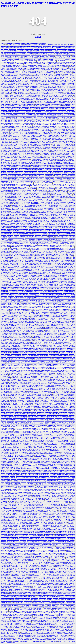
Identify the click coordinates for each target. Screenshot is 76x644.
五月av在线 (45, 138)
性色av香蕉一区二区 (61, 541)
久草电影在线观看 (26, 472)
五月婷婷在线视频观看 (47, 515)
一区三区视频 (10, 305)
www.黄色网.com (61, 335)
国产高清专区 (57, 477)
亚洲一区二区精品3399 (62, 475)
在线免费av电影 (44, 367)
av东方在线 (52, 98)
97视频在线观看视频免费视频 (58, 625)
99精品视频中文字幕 (36, 55)
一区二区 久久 (23, 574)
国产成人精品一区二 (41, 113)
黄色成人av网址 (8, 388)
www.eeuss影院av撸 (56, 265)
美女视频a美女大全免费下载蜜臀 (33, 332)
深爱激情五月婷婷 (56, 144)
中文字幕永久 (55, 431)
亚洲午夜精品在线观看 (40, 455)
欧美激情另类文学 (48, 230)
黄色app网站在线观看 (18, 585)
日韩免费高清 (53, 422)
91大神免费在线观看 (23, 94)
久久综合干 (8, 76)
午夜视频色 (5, 445)
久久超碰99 (14, 479)
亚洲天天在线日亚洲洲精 (28, 573)
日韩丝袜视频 (43, 483)
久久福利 (53, 181)
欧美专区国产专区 (52, 541)
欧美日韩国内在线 (33, 561)
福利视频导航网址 (39, 149)
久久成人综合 (9, 399)
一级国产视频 (66, 373)
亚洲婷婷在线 (19, 503)
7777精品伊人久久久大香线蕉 (28, 156)
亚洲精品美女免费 (33, 241)
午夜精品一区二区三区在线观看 (27, 631)
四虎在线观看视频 (15, 482)
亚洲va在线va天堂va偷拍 (14, 564)
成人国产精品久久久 (19, 250)
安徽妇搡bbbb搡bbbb (66, 384)
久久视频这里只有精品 (31, 400)
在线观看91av (13, 131)
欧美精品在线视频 (17, 472)
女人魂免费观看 (61, 256)
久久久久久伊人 (61, 479)
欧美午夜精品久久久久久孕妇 (26, 183)
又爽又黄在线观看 (32, 415)
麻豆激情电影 (39, 519)
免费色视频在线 (58, 92)
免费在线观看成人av (43, 45)
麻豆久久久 (72, 201)
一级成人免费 (11, 280)
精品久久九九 (38, 617)
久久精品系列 (19, 294)
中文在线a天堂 (48, 412)
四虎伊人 (23, 467)
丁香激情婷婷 (30, 544)
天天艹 (9, 580)
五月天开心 (29, 287)
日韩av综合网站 (4, 498)
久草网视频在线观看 (52, 193)
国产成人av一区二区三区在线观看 (23, 387)
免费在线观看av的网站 (42, 137)
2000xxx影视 (15, 510)
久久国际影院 (35, 451)
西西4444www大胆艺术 (15, 341)
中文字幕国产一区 (20, 108)
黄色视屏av (15, 509)
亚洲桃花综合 (60, 321)
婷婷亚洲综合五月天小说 (35, 94)
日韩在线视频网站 (39, 533)
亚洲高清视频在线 (68, 549)
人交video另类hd (25, 498)
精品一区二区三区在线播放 (10, 591)
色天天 (73, 628)
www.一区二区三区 (69, 469)
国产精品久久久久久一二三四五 (32, 585)
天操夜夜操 (21, 76)
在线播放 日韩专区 (18, 317)
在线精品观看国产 (32, 230)
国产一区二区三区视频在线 (28, 458)
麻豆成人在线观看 (41, 415)
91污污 (51, 347)
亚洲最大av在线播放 (24, 268)
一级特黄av (64, 174)
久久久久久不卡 (13, 216)
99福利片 (56, 361)
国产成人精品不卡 (63, 400)
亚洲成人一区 (14, 597)
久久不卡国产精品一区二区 (56, 379)
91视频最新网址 (4, 541)
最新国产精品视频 (41, 303)
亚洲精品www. (53, 631)
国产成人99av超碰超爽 (17, 492)
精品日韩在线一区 (15, 353)
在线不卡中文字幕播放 (10, 336)
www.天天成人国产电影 (31, 56)
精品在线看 (51, 403)
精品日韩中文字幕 (13, 477)
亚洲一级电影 (30, 254)
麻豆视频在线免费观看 (61, 311)
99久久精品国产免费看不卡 (25, 555)
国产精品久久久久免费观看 (23, 141)
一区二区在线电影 (51, 167)
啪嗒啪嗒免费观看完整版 (10, 184)
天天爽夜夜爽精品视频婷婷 (48, 589)
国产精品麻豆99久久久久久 (52, 226)
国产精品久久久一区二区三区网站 (60, 597)
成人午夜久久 (14, 361)
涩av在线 (25, 62)
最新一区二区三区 (26, 126)
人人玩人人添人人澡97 (39, 341)
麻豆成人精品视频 (37, 146)
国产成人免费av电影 (5, 140)
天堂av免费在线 (62, 492)
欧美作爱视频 (26, 367)
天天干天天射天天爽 (33, 222)
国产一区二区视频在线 (16, 339)
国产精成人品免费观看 (64, 201)
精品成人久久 (54, 492)
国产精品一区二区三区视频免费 (33, 449)
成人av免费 (25, 294)
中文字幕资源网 (64, 52)
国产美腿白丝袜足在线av (61, 268)
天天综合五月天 (37, 76)
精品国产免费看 (13, 49)
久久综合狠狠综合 (21, 332)
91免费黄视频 (11, 428)
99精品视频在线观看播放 (50, 116)
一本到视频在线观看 (62, 211)
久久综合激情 (60, 164)
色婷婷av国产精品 (53, 592)
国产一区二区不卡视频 (55, 123)
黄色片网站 (4, 370)
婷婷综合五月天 (16, 244)
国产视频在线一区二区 (58, 233)
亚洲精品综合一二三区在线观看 (21, 242)
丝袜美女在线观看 (5, 397)
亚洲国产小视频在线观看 (54, 138)
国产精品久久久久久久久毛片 (7, 208)
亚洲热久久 (33, 640)
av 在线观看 (51, 373)
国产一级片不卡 (36, 558)
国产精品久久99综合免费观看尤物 (55, 113)
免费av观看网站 (9, 80)
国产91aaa (63, 507)
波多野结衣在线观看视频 (54, 605)
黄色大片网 (44, 55)
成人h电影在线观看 (71, 640)
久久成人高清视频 (33, 427)
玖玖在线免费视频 (18, 393)
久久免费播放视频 (37, 95)
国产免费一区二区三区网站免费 (62, 623)
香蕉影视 (66, 299)
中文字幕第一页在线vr (54, 622)
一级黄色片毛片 (48, 536)
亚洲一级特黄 (36, 559)
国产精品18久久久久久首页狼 (12, 259)
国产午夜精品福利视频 (9, 214)
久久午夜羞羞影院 (50, 106)
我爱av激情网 (50, 333)
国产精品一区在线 (26, 411)
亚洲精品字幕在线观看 (16, 213)
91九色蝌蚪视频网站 (15, 619)
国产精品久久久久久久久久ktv (66, 315)
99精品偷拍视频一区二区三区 (48, 495)
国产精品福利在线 (19, 88)
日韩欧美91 (62, 638)
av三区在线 (10, 189)
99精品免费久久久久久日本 (69, 230)
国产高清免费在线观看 (14, 498)
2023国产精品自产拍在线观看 (27, 235)
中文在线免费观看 (11, 440)
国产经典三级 (35, 175)
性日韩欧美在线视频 (28, 106)
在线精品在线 (9, 330)
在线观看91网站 (54, 71)
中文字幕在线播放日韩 (13, 530)
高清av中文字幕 (7, 167)
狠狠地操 (9, 622)
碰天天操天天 (19, 412)
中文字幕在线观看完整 (8, 536)
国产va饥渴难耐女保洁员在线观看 (11, 180)
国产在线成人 (38, 104)
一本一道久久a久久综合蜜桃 (18, 149)
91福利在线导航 (42, 67)
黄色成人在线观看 (6, 485)
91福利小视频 (11, 321)
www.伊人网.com (59, 436)
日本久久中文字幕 (26, 161)
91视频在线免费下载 (60, 153)
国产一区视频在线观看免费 (26, 586)
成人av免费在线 (42, 222)
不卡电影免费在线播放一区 (37, 299)
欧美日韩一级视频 (17, 153)
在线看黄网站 (62, 244)
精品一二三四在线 (51, 390)
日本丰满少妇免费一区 (29, 531)
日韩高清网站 (25, 300)
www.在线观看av (40, 409)
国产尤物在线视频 (59, 485)
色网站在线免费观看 (62, 470)
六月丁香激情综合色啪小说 (11, 73)
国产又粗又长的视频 (45, 86)
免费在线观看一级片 (69, 427)
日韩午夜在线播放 (61, 86)
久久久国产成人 (23, 265)
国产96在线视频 (56, 433)
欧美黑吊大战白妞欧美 (35, 97)
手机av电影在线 (43, 610)
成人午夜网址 (19, 538)
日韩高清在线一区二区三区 (32, 327)
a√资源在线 (37, 181)
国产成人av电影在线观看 (14, 114)
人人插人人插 (6, 579)
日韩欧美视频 (56, 574)
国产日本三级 (42, 388)
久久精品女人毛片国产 (46, 120)
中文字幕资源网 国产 (55, 83)
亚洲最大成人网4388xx (10, 547)
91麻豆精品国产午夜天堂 (7, 418)
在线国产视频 (4, 286)
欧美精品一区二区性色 (29, 533)
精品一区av (25, 241)
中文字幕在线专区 (39, 281)
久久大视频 (37, 92)
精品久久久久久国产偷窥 (57, 549)
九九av (8, 376)
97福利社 (30, 62)
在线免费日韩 (26, 393)
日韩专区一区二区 (39, 528)
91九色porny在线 (37, 119)
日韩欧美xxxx (44, 628)
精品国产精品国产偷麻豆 (54, 80)
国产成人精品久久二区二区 (51, 510)
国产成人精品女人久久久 (45, 344)
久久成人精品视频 (69, 220)
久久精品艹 (45, 353)
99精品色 (23, 146)
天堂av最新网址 (4, 248)
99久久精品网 (17, 363)
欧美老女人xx (52, 488)
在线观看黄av (31, 488)
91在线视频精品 (61, 480)
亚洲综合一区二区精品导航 (11, 350)
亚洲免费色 (30, 329)
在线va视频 (26, 123)
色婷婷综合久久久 (67, 509)
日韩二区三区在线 (12, 223)
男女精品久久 (57, 175)
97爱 (34, 485)
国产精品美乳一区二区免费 (54, 336)
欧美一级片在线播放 (41, 640)
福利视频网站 (67, 458)
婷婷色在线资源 (41, 89)
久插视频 (11, 338)
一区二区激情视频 (14, 604)
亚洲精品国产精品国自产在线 (17, 83)
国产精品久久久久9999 (31, 89)
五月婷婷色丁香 (11, 171)
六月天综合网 (41, 117)
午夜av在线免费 (22, 486)
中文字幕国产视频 (21, 336)
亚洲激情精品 (32, 509)
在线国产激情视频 (30, 149)
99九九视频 (39, 101)
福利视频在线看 (8, 165)
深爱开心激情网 (64, 501)
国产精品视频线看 (35, 161)
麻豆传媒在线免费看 (35, 367)
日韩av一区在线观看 (28, 120)
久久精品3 (54, 405)
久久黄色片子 (57, 358)
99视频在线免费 (4, 181)
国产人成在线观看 (25, 589)
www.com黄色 (6, 488)
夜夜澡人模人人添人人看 (55, 367)
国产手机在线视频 (26, 403)
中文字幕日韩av (40, 320)
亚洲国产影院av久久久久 (29, 47)
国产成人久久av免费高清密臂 (29, 174)
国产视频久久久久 (16, 272)
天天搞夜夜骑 (28, 434)
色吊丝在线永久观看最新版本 (43, 430)
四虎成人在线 (68, 536)
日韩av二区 (66, 436)
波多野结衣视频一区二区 (26, 125)
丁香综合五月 (6, 134)
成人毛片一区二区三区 (24, 537)
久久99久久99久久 (22, 320)
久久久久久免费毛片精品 (47, 477)
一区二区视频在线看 (57, 344)
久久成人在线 (61, 437)
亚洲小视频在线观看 (38, 190)
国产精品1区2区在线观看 (54, 384)
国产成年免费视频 (28, 616)
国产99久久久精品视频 (20, 422)
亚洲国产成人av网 (12, 504)
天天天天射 (17, 338)
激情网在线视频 (7, 558)
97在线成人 (3, 291)
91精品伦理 (58, 73)
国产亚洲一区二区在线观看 (19, 291)
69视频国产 (18, 156)
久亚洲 (56, 483)
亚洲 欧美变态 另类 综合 (44, 219)
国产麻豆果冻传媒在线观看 (32, 357)
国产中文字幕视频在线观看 (54, 162)
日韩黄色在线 (24, 629)
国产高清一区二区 (42, 491)
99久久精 (17, 235)
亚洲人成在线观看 (13, 248)
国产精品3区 (68, 626)
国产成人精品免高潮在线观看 (46, 53)
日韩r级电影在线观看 (69, 113)
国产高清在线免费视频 (38, 245)
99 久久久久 (61, 525)
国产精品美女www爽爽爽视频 (15, 512)
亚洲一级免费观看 (9, 59)
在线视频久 (73, 503)
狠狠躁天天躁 (10, 129)
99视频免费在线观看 (24, 186)
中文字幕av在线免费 (16, 219)
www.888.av (47, 458)
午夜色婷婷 (71, 544)
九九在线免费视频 (30, 552)
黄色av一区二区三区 (51, 479)
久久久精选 (5, 611)
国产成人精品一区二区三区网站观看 (59, 516)
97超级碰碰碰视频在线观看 (57, 104)
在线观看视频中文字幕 (61, 482)
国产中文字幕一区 (71, 579)
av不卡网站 (47, 442)
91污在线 (65, 192)
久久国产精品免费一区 (34, 79)
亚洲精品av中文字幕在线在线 (65, 77)
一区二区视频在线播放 (60, 156)
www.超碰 (63, 65)
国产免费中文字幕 (42, 333)
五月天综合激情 (60, 568)
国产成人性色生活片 (23, 168)
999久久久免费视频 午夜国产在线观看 (42, 586)
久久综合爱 (29, 232)
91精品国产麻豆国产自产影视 (47, 52)
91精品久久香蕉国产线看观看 (23, 202)
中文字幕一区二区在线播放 (43, 556)
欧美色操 (34, 634)
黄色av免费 (48, 172)
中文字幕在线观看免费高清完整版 (53, 317)
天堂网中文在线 (29, 613)
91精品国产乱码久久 (12, 50)
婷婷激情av (11, 146)
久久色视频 (73, 277)
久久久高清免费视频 (67, 588)
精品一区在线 (42, 186)
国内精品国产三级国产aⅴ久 (48, 74)
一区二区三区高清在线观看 (67, 138)
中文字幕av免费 (56, 289)
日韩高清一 (72, 180)
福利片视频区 (25, 79)
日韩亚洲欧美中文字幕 (47, 204)
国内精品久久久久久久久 (14, 128)
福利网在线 (69, 244)
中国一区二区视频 (34, 577)
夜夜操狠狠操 (51, 540)
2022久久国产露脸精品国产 (17, 579)
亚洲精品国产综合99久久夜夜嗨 (68, 56)
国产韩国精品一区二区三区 (36, 233)
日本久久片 (12, 610)
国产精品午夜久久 (29, 290)
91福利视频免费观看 (22, 457)
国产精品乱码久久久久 (21, 519)
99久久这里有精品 (47, 452)
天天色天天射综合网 (67, 195)
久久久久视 (42, 393)
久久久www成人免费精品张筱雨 (58, 85)
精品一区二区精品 (30, 439)
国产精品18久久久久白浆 (18, 384)
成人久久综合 (16, 125)
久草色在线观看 (48, 117)
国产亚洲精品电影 (18, 47)
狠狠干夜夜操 (14, 76)
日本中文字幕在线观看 (20, 193)
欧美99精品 (47, 281)
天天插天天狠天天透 (54, 143)
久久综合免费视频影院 (55, 274)
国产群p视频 (12, 594)
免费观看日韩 (69, 129)
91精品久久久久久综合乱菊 (10, 199)
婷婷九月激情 (31, 543)
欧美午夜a (54, 46)
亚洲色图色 (55, 412)
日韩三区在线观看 (45, 473)
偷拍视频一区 (39, 353)
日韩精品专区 (47, 223)
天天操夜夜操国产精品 (51, 49)
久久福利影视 (71, 516)
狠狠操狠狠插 (20, 223)
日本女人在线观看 (47, 543)
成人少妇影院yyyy (19, 92)
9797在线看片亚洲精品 (48, 408)
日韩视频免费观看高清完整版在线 (33, 134)
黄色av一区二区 (60, 406)
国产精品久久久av (18, 470)
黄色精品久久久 (44, 613)
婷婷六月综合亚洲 (69, 260)
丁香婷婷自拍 (34, 165)
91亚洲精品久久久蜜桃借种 (62, 275)
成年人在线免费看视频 (21, 476)
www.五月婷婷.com (61, 222)
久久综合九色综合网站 (26, 140)
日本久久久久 (23, 144)
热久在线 (41, 300)
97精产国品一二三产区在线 (45, 632)
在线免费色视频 (40, 174)
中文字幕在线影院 (47, 101)
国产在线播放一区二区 (61, 369)
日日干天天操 (28, 460)
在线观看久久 (7, 479)
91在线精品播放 (70, 625)
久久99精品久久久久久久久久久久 (48, 208)
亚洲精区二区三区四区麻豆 (69, 100)
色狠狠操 (31, 341)
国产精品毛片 (71, 110)
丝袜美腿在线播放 (24, 143)
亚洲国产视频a (61, 422)
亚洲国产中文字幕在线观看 (57, 577)
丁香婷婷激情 (72, 274)
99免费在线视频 (69, 141)
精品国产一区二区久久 (23, 591)
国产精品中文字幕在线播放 (67, 338)
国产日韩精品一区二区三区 (33, 208)
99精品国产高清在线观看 (26, 338)
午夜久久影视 (38, 235)
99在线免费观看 (44, 50)
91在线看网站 (36, 83)
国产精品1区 (42, 385)
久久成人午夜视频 (27, 364)
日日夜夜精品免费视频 (57, 291)
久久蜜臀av (64, 519)
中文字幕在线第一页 (10, 623)
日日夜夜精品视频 (49, 175)
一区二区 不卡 (9, 367)
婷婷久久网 (71, 448)
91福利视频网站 (33, 347)
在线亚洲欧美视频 (70, 461)
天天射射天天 (27, 88)
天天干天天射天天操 (60, 107)
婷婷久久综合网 (33, 302)
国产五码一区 (36, 50)
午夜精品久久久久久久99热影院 (23, 634)
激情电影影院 (12, 117)
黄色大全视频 (46, 422)
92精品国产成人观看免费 (59, 204)
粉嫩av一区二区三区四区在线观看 (54, 100)
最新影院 (37, 576)
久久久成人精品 (66, 128)
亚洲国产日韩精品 (33, 283)
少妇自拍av (7, 342)
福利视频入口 (29, 605)
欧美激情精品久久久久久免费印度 (22, 159)
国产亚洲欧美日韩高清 (69, 483)
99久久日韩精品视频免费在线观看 (17, 524)
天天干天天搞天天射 (42, 561)
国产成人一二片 (70, 558)
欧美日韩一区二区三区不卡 (62, 135)
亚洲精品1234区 (24, 611)
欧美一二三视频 (67, 171)
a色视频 (34, 622)
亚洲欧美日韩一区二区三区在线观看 (52, 309)
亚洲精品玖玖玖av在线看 (18, 455)
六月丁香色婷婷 (23, 274)
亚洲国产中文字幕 (45, 376)
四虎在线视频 (54, 476)
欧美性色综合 (57, 552)
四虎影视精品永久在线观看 (7, 85)
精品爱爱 (60, 458)
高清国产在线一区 (57, 543)
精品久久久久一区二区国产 (61, 570)
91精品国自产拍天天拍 (69, 140)
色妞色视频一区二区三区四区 (62, 540)
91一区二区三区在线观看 (32, 567)
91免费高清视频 (11, 434)
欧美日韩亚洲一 (5, 274)
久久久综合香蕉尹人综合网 (52, 302)
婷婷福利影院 (23, 391)
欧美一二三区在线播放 (21, 162)
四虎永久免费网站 (52, 88)
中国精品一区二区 (13, 89)
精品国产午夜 (41, 412)
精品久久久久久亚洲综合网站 (18, 278)
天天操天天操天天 (10, 394)
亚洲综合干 (9, 65)
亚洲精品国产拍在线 (27, 311)
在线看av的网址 (56, 168)
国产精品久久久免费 (20, 582)
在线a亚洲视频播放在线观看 (30, 171)
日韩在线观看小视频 (41, 135)
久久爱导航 (61, 483)
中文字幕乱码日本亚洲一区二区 (55, 591)
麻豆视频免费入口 (8, 266)
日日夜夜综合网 (4, 204)
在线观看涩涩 (38, 64)
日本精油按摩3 (69, 631)
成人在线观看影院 (9, 317)
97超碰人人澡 (59, 278)
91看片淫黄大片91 (8, 625)
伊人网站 (9, 640)
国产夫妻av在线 (8, 414)
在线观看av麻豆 (16, 266)
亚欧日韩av (19, 461)
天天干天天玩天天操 (44, 638)
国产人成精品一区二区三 (56, 214)
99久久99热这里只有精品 (59, 640)
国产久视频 (66, 449)
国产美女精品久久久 (12, 357)
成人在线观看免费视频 (32, 540)
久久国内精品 (48, 289)
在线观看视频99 (16, 576)
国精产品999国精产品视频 (50, 150)
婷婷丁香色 (5, 216)
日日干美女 (38, 225)
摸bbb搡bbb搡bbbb (29, 108)
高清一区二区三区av (68, 158)
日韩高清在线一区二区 (36, 138)
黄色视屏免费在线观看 (8, 88)
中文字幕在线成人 (41, 216)
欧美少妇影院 (68, 262)
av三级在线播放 (12, 626)
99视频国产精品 (37, 269)
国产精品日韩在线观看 (66, 589)
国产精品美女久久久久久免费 (15, 344)
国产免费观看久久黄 (47, 338)
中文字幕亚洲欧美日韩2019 (50, 103)
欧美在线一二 (67, 199)
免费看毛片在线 (33, 498)
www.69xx (38, 376)
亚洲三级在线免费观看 (30, 409)
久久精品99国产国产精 (18, 480)
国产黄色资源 (71, 91)
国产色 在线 (24, 363)
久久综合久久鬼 (19, 171)
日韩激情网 (6, 329)
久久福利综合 (63, 117)
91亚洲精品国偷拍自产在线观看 (48, 147)
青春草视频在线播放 (21, 225)
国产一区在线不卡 (29, 92)
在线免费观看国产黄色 (45, 553)
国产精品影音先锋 (51, 135)
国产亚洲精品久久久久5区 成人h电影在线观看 (61, 355)
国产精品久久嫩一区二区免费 (20, 222)
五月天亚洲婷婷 (51, 568)
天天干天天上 (19, 428)
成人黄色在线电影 (70, 507)
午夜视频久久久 (7, 302)
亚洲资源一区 (13, 134)
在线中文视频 (42, 73)
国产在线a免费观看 (16, 302)
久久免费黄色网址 (43, 602)
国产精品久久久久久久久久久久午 (41, 436)
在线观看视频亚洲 (64, 354)
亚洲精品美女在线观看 (40, 100)
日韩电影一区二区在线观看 (10, 506)
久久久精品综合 (19, 296)
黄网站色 (23, 128)
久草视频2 (72, 226)
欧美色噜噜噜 (49, 303)
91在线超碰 (49, 186)
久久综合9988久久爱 (41, 467)
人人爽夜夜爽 (24, 230)
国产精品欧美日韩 (66, 106)
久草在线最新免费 (13, 445)
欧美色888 (56, 169)
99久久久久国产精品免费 (33, 187)
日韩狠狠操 (48, 257)
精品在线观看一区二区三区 (56, 59)
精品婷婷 (45, 162)
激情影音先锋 (6, 211)
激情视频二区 (19, 431)
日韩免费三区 (9, 470)
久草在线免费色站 (64, 202)
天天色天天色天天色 (24, 97)
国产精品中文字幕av (35, 129)
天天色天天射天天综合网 (66, 451)
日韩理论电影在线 (20, 434)
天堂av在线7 (15, 641)
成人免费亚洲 (21, 290)
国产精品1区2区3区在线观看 (25, 158)
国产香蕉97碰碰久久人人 (12, 516)
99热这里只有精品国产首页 (7, 132)
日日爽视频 (16, 101)
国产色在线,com (16, 104)
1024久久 (60, 131)
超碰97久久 (68, 281)
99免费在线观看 (35, 521)
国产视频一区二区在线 (66, 452)
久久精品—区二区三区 (56, 195)
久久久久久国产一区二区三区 (58, 257)
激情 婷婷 (35, 45)
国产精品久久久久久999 (22, 220)
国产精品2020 (62, 513)
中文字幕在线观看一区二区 (47, 58)
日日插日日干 (29, 146)
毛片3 (10, 375)
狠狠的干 (38, 155)
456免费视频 (70, 482)
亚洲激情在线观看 (18, 315)
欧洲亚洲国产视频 (16, 165)
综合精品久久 (45, 107)
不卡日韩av (58, 67)
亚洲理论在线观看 (21, 324)
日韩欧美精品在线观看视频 (10, 116)
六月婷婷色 (58, 564)
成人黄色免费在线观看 (43, 354)
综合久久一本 (63, 253)
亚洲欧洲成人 (36, 605)
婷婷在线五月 (11, 296)
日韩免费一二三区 (7, 272)
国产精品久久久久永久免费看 (51, 445)
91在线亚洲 (64, 162)
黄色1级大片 (16, 424)
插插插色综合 (49, 619)
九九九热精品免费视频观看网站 (9, 475)
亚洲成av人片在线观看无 (16, 311)
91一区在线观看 (35, 263)
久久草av (57, 253)
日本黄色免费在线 (50, 62)
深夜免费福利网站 (18, 367)
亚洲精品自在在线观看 (14, 611)
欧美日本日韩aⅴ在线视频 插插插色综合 (55, 385)
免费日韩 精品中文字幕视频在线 (20, 309)
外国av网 (60, 158)
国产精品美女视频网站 (6, 571)
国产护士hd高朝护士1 (19, 556)
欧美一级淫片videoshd (13, 416)
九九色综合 (13, 379)
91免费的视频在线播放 (68, 434)
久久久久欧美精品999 (27, 269)
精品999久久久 (53, 122)
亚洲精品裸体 (23, 192)
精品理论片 (58, 247)
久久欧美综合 (56, 411)
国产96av (58, 528)
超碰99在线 (9, 384)
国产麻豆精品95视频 (45, 265)
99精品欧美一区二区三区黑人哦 (11, 97)
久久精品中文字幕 (11, 583)
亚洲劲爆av (72, 416)
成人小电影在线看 (17, 375)
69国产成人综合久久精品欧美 (47, 161)
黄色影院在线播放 (5, 228)
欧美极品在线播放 (71, 94)
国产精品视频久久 (51, 275)
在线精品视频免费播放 (60, 228)
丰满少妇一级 (4, 416)
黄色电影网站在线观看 (59, 303)
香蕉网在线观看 (65, 177)
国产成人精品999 (47, 140)
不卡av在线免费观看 (14, 262)
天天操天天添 (48, 320)
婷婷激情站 (26, 147)
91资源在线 (50, 491)
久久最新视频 (34, 219)
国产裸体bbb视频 (50, 418)
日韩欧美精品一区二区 (29, 296)
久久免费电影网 (11, 62)
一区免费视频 (41, 530)
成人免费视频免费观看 (17, 74)
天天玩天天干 (44, 192)
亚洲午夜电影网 (15, 143)
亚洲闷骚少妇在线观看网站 (14, 347)
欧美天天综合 (21, 400)
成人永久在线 (40, 492)
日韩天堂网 (23, 114)
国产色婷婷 (5, 117)
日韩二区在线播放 (51, 388)
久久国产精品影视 (16, 411)
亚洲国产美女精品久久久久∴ (36, 180)
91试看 (17, 497)
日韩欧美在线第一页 (16, 207)
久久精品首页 (56, 338)
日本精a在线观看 (53, 518)
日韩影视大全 (13, 397)
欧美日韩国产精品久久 (45, 549)
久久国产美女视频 (26, 375)
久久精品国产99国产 (12, 500)
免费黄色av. (56, 330)
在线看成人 (56, 491)
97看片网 (68, 550)
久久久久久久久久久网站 (45, 414)
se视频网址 (70, 159)
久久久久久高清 (50, 266)
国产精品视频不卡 (56, 327)
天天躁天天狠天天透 (31, 467)
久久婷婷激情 (33, 530)
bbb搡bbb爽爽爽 (57, 242)
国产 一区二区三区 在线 (39, 106)
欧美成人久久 (69, 513)
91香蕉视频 (18, 95)
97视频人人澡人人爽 (10, 469)
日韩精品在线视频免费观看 (56, 196)
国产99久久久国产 (16, 372)
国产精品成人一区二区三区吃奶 (11, 348)
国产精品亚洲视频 (57, 409)
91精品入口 (20, 635)
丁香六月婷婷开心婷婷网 (41, 457)
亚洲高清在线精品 (15, 140)
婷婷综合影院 (5, 409)
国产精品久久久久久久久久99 (57, 281)
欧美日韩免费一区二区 (38, 278)
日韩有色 (49, 597)
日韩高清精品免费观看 (32, 297)
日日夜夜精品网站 (69, 152)
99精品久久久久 (69, 467)
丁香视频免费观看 (33, 300)
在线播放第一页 (66, 512)
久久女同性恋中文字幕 (31, 65)
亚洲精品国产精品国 (26, 399)
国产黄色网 (8, 482)
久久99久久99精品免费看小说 (24, 592)
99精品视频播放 (28, 245)
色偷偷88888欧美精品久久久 (64, 553)
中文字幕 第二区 (51, 311)
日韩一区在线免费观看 (30, 205)
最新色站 (59, 184)
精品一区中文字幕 (67, 388)
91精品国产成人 (7, 168)
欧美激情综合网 (64, 402)
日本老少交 (61, 641)
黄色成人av (11, 430)
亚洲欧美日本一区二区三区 (36, 123)
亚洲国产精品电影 (9, 47)
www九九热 (59, 546)
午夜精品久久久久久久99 (28, 260)
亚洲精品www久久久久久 (13, 466)
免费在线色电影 (5, 95)
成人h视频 (69, 269)
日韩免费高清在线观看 (27, 95)
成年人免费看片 (28, 475)
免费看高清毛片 (39, 309)
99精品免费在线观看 (13, 527)
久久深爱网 (32, 135)
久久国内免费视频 (55, 507)
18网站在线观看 (62, 114)
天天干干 (67, 635)
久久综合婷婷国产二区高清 (52, 454)
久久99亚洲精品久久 (64, 70)
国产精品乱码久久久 (46, 181)
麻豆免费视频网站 (10, 187)
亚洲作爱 (49, 241)
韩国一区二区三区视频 (54, 50)
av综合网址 (64, 247)
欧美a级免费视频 (50, 210)
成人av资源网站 (4, 610)
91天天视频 (14, 592)
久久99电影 (22, 567)
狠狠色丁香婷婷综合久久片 (36, 247)
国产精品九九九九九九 (34, 318)
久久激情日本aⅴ (24, 513)
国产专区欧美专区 (50, 531)
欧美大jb (58, 613)
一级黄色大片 (9, 513)
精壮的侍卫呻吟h (32, 595)
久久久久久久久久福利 (47, 555)
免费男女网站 (43, 599)
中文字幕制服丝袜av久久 (57, 396)
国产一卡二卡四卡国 (18, 616)
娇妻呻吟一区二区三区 (29, 445)
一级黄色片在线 (11, 275)
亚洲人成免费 (9, 135)
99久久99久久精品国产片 (36, 253)
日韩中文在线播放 (54, 326)
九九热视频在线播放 (40, 256)
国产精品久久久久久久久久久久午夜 (45, 464)
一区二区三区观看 (71, 326)
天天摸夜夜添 (49, 393)
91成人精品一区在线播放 (45, 357)
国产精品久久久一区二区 (46, 585)
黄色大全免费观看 (55, 378)
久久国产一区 (27, 408)
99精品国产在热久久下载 (39, 635)
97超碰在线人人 (45, 217)
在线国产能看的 (62, 430)
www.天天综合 (18, 355)
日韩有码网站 (39, 239)
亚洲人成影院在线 (13, 454)
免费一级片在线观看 (35, 583)
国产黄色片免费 (54, 259)
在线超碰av (55, 149)
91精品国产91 (42, 369)
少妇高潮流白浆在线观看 (37, 442)
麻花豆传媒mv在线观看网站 (46, 263)
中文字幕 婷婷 (59, 381)
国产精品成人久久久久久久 (26, 53)
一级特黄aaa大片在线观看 (22, 562)
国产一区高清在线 (71, 561)
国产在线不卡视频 (24, 293)
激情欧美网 (20, 597)
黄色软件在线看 (65, 455)
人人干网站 (42, 70)
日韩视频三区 (64, 274)
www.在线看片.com (18, 80)
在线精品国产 (38, 573)
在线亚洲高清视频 (64, 622)
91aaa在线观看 (67, 381)
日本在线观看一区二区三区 (60, 521)
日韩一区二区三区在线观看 (17, 460)
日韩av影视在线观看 (59, 89)
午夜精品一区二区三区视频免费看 (65, 360)
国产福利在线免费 (6, 213)
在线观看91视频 (38, 525)
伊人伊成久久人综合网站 (56, 434)
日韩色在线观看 (46, 195)
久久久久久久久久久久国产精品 (46, 361)
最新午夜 (57, 52)
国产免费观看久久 (45, 83)
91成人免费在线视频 (18, 135)
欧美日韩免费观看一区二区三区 (14, 451)
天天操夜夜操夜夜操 (12, 448)
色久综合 (36, 632)
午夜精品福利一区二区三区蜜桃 (22, 598)
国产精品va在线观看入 (32, 494)
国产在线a (73, 107)
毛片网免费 (15, 571)
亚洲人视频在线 (41, 56)
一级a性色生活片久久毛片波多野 (61, 503)
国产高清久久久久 (43, 591)
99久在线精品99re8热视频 (63, 323)
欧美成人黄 (15, 486)
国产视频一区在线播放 (33, 501)
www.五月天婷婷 (56, 241)
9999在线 (9, 291)
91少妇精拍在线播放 (58, 199)
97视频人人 (20, 448)
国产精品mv (33, 345)
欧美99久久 (20, 45)
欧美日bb (66, 291)
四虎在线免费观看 (23, 522)
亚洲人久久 (66, 376)
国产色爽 (48, 396)
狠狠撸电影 (5, 501)
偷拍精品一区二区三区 (15, 211)
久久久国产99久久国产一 (43, 516)
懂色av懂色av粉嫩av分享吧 (62, 416)
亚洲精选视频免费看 (64, 611)
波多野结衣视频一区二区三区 (29, 339)
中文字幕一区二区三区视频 (32, 497)
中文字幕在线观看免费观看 (63, 232)
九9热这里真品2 (28, 45)
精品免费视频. (29, 117)
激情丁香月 (24, 354)
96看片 (13, 108)
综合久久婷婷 (37, 120)
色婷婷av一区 (14, 515)
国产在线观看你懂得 (55, 501)
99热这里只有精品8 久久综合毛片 (46, 567)
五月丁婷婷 (53, 544)
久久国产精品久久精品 (15, 201)
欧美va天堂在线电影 (63, 616)
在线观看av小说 (57, 588)
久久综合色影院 (70, 85)
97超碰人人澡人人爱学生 (27, 619)
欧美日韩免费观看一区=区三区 (58, 601)
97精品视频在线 (11, 106)
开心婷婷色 (72, 202)
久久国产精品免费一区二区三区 (49, 472)
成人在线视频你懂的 (51, 461)
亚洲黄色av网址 (15, 378)
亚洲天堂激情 (65, 305)
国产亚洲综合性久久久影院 (15, 241)
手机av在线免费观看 (64, 226)
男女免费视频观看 (5, 111)
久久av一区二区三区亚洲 (37, 503)
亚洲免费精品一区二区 (44, 132)
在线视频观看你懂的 (37, 434)
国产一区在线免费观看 (47, 97)
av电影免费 (66, 271)
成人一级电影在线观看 (6, 509)
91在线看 (13, 82)
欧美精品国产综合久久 (50, 278)
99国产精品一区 (39, 445)
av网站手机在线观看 (60, 62)
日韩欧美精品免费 (36, 626)
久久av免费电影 (22, 515)
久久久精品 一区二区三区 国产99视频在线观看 (12, 64)
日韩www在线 (7, 120)
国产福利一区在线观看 (17, 120)
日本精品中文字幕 (28, 489)
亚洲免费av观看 (35, 202)
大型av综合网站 (51, 67)
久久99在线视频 (18, 425)
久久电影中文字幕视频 (62, 495)
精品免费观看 (25, 305)
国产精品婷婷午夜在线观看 (25, 350)
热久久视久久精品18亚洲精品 (42, 128)
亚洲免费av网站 (46, 104)
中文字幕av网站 (48, 180)
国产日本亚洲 (15, 168)
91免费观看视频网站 (66, 345)
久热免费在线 (33, 266)
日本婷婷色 (28, 336)
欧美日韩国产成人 (32, 248)
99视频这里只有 (33, 294)
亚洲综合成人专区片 (34, 275)
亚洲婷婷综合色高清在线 (15, 452)
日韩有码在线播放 (34, 393)
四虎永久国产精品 (71, 601)
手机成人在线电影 (56, 519)
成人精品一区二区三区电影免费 (51, 611)
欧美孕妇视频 (6, 178)
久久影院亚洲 (58, 567)
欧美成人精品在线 (33, 172)
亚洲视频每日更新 (43, 384)
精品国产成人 (37, 613)
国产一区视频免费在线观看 (43, 308)
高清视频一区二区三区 (31, 556)
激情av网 (50, 610)
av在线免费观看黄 (37, 259)
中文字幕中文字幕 (11, 461)
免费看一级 (21, 565)
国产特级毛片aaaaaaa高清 (15, 314)
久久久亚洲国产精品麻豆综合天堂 (11, 265)
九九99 (2, 327)
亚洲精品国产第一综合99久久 (37, 178)
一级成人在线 (45, 108)
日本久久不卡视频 (30, 103)
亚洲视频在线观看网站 (21, 518)
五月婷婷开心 (40, 116)
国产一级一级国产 (10, 608)
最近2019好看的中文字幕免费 (8, 533)
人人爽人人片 (8, 210)
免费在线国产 (29, 623)
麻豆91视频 (44, 623)
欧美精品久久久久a (42, 171)
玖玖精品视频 (58, 373)
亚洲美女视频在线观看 (53, 351)
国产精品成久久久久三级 (44, 494)
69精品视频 (16, 330)
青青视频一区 (51, 381)
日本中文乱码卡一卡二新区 (28, 617)
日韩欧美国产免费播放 (38, 158)
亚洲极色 (72, 436)
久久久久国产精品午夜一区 (24, 326)
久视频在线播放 (14, 531)
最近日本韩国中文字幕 (6, 351)
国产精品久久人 (53, 146)
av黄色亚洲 (43, 275)
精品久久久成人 (25, 107)
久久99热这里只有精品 (40, 396)
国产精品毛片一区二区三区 (44, 65)
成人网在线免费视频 (63, 183)
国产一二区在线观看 (64, 364)
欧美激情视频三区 (29, 284)
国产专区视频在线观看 (47, 183)
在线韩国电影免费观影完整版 (26, 58)
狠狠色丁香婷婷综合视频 (62, 250)
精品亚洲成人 (46, 259)
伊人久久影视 (60, 271)
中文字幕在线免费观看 (36, 408)
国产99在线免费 (58, 425)
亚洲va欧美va (45, 225)
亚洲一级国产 (72, 408)
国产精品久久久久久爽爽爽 (52, 187)
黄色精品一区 (18, 155)
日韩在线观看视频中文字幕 (33, 52)
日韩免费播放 (34, 213)
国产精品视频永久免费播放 (37, 152)
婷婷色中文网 (20, 147)
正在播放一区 (70, 222)
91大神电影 (63, 126)
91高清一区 (62, 602)
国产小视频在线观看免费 (14, 122)
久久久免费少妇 (52, 164)
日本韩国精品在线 (65, 433)
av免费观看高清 (63, 586)
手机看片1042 (51, 55)
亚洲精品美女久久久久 (21, 494)
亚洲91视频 (66, 504)
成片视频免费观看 (9, 123)
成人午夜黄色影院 (58, 53)
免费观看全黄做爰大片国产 (65, 308)
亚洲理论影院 (28, 111)
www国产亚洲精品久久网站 (27, 100)
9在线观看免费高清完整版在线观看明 (27, 257)
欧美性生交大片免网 (23, 509)
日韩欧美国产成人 (50, 294)
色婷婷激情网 (28, 558)
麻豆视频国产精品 (22, 52)
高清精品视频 (44, 403)
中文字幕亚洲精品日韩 (42, 351)
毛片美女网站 (4, 527)
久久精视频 (27, 250)
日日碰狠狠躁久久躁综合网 (60, 547)
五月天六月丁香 (12, 297)
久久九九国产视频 (27, 217)
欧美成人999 (48, 327)
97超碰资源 (48, 440)
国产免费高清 (19, 253)
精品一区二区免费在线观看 (60, 534)
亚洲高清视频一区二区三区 (52, 70)
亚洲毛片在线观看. (36, 403)
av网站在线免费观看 (57, 180)
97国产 (11, 204)
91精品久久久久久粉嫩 (27, 580)
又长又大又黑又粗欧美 (21, 469)
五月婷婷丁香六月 (50, 73)
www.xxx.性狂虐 (4, 552)
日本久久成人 (4, 280)
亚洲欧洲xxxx (24, 564)
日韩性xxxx (22, 497)
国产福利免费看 (5, 442)
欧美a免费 (26, 135)
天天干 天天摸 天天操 (29, 379)
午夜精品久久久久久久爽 (45, 433)
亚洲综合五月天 (42, 241)
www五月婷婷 (71, 247)
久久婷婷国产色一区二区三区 (17, 323)
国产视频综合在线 (53, 616)
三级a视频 (10, 286)
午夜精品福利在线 (63, 412)
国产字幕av (54, 172)
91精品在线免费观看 (61, 582)
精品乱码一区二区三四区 (16, 329)
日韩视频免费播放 (18, 430)
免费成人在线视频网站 (19, 91)
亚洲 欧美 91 (55, 95)
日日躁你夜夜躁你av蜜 (65, 111)
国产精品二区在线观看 (35, 477)
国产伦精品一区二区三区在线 (49, 360)
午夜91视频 (64, 318)
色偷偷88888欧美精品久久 (7, 602)
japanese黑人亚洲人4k (57, 370)
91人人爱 (7, 83)
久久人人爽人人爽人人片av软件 (21, 602)
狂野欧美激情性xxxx (62, 300)
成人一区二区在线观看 (8, 507)
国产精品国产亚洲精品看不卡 (55, 137)
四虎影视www (29, 278)
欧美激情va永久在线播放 (44, 220)
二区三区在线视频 (55, 65)
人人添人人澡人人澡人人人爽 (53, 455)
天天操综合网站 (38, 284)
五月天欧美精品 (38, 608)
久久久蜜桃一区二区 (65, 393)
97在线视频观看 (56, 452)
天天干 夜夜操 (71, 318)
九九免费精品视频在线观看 (32, 549)
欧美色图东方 (15, 53)
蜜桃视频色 (28, 442)
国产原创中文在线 (34, 547)
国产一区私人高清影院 (18, 588)
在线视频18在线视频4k (63, 415)
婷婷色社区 (4, 580)
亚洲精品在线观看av (38, 580)
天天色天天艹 (30, 114)
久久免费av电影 (63, 411)
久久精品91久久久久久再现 (61, 350)
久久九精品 (55, 382)
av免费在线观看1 (7, 306)
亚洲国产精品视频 (68, 321)
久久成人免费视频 (27, 446)
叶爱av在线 (46, 631)
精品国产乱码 (22, 382)
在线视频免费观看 (70, 479)
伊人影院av (51, 353)
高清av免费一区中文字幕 (12, 522)
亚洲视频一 (71, 95)
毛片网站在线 (26, 470)
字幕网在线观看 (60, 635)
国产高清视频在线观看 (54, 159)
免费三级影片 (8, 588)
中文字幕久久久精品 (68, 293)
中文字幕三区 (5, 254)
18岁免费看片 (37, 183)
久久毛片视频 (5, 202)
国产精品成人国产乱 (37, 582)
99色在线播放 (62, 283)
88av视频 (25, 425)
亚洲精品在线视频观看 (62, 150)
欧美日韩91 (22, 335)
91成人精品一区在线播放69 (57, 428)
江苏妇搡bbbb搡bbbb (31, 324)
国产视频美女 (25, 201)
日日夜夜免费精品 (13, 409)
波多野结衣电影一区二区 (37, 620)
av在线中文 (12, 476)
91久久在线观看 (35, 598)
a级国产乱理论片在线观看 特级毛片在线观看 (46, 323)
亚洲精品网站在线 (53, 283)
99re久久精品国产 (17, 573)
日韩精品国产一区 (66, 184)
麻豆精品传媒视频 (27, 428)
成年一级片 (56, 448)
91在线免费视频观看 (66, 477)
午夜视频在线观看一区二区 (44, 565)
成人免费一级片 (56, 604)
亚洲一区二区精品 (65, 287)
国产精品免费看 (41, 82)
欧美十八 (21, 445)
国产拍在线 (58, 236)
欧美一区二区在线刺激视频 (36, 470)
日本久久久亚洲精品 (30, 101)
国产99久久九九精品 (13, 236)
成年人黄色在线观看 (51, 415)
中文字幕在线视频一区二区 (29, 492)
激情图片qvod (17, 473)
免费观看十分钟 (30, 104)
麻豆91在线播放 (70, 424)
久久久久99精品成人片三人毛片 (66, 382)
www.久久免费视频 (63, 172)
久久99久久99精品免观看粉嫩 (16, 637)
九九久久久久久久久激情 (60, 561)
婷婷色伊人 (4, 504)
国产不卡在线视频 (12, 110)
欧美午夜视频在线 (21, 552)
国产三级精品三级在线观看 (32, 385)
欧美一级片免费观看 (13, 137)
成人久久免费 (17, 629)
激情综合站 (60, 217)
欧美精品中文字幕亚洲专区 (14, 79)
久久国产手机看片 (40, 47)
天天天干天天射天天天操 (17, 167)
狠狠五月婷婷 (47, 77)
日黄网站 (35, 489)
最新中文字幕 (11, 92)
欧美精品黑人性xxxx (71, 62)
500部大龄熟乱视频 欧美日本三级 (57, 424)
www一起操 (34, 588)
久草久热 (14, 388)
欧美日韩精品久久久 (37, 140)
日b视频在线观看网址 (45, 446)
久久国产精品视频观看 (47, 134)
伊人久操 (45, 305)
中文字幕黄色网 (26, 213)
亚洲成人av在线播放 (21, 184)
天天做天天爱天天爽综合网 (17, 205)
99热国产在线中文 (50, 56)
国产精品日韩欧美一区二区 (15, 174)
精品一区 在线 (53, 132)
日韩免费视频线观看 (23, 229)
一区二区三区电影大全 (69, 278)
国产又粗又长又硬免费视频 (57, 220)
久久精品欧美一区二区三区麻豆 (39, 167)
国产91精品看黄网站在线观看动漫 (11, 268)
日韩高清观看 (41, 289)
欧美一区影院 (35, 164)
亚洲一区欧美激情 (49, 524)
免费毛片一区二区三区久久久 (37, 372)
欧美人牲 (32, 281)
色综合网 (6, 49)
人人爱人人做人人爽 (12, 457)
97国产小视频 (28, 175)
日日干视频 (5, 400)
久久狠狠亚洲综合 (12, 320)
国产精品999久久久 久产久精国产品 (60, 446)
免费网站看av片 (17, 204)
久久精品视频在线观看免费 (59, 129)
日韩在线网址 (10, 235)
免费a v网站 (42, 187)
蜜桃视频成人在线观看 (50, 198)
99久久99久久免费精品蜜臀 (33, 192)
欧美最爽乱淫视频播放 (7, 58)
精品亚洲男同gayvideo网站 (22, 594)
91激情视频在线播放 (6, 641)
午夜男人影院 (20, 533)
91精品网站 (45, 617)
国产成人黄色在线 (8, 125)
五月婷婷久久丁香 (45, 558)
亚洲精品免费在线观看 (57, 634)
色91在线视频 (4, 381)
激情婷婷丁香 (13, 396)
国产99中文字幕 (61, 272)
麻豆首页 (61, 165)
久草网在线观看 (13, 45)
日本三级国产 (70, 193)
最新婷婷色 (20, 116)
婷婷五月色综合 (63, 187)
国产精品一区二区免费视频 (45, 562)
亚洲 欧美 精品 (52, 628)
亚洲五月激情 (63, 491)
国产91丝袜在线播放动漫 (51, 500)
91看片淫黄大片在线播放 (15, 126)
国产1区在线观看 (11, 458)
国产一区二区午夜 (25, 546)
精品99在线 (36, 280)
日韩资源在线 (33, 268)
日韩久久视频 (4, 110)
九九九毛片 (56, 555)
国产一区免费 (11, 303)
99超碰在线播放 (49, 330)
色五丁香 (73, 440)
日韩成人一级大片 (25, 390)
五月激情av (12, 254)
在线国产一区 (56, 610)
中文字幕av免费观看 (38, 512)
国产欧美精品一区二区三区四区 (24, 626)
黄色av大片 (15, 351)
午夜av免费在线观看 (43, 466)
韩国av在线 (35, 460)
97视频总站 (12, 518)
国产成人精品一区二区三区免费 (13, 358)
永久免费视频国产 (22, 506)
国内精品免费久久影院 (35, 68)
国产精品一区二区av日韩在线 (17, 175)
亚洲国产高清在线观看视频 (55, 573)
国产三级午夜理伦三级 (40, 321)
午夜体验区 (21, 454)
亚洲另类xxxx (61, 443)
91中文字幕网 (6, 152)
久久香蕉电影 (15, 210)
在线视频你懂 (6, 613)
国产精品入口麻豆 (20, 280)
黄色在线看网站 (25, 372)
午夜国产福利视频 (6, 158)
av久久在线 (66, 180)
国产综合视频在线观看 (58, 498)
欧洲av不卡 (14, 544)
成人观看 (29, 500)
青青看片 (52, 436)
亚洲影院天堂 (37, 144)
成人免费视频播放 (34, 344)
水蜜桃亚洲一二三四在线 (30, 597)
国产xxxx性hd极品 (50, 268)
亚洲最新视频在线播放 (20, 549)
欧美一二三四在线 (9, 556)
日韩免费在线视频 (25, 256)
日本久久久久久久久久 (35, 204)
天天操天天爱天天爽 (25, 244)
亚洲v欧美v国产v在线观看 (46, 114)
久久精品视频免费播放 (9, 431)
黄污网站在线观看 (26, 286)
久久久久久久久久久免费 (17, 405)
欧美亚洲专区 (54, 152)
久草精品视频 (56, 186)
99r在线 (22, 56)
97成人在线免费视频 (28, 512)
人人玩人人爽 (30, 228)
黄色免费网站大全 (9, 366)
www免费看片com (14, 293)
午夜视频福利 (27, 503)
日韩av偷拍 (40, 230)
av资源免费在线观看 (37, 397)
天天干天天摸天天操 (9, 193)
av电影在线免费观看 (30, 271)
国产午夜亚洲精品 (16, 580)
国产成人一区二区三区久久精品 (31, 448)
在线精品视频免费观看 (8, 190)
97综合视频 (70, 519)
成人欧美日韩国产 (20, 289)
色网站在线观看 (25, 266)
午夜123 (36, 518)
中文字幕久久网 (57, 506)
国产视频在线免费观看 (28, 321)
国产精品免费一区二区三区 (59, 394)
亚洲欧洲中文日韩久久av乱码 (61, 583)
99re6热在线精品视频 (62, 125)
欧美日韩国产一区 (26, 165)
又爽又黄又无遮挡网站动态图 (34, 515)
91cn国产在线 (40, 77)
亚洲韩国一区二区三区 (67, 637)
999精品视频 (21, 98)
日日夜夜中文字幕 (19, 59)
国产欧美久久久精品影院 (36, 443)
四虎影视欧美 (52, 269)
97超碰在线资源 (40, 510)
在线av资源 (45, 159)
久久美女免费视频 (14, 574)
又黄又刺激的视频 (46, 370)
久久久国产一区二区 (34, 388)
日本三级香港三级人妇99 (62, 181)
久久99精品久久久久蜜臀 (58, 608)
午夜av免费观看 (15, 251)
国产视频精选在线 (20, 394)
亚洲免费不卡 (68, 303)
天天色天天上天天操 (45, 576)
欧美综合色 (45, 126)
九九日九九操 (16, 513)
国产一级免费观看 (32, 333)
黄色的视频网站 (19, 245)
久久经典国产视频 (25, 247)
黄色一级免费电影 (9, 239)
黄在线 (24, 187)
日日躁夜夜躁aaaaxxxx (46, 129)
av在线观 (61, 469)
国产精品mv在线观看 (20, 623)
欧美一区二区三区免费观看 (47, 363)
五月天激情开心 (41, 268)
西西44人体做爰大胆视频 (7, 402)
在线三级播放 (19, 187)
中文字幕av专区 (54, 165)
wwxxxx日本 (57, 318)
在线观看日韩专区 (6, 108)
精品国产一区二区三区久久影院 (62, 363)
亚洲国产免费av (37, 91)
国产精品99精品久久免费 (15, 373)
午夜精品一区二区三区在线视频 (40, 616)
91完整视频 (50, 68)
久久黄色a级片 (48, 607)
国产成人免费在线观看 (22, 226)
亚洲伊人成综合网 (67, 248)
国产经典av (23, 482)
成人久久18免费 (66, 265)
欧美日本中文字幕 (28, 635)
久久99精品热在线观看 (14, 277)
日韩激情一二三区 (8, 577)
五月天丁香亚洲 (68, 485)
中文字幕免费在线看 (43, 283)
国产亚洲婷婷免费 (9, 422)
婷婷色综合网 (16, 67)
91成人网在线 (48, 409)
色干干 (16, 129)
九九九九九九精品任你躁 (20, 239)
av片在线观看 (55, 101)
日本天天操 (67, 428)
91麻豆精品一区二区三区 (58, 536)
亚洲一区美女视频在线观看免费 (50, 119)
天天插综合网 (18, 366)
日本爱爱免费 (49, 199)
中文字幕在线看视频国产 (54, 126)
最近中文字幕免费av (44, 428)
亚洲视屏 (71, 617)
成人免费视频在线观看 (35, 594)
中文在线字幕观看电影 (50, 271)
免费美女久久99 (37, 601)
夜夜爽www (62, 326)
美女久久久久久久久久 (47, 594)
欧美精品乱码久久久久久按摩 (31, 614)
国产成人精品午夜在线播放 (9, 332)
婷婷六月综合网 (21, 436)
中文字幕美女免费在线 (60, 419)
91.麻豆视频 (60, 375)
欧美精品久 (30, 144)
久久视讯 (58, 544)
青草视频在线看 (48, 348)
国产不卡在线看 (67, 92)
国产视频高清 (60, 296)
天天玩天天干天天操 (49, 207)
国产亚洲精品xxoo (55, 556)
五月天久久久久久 (62, 193)
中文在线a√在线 (43, 486)
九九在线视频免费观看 (52, 513)
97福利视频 (30, 482)
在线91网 (63, 558)
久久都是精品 (12, 220)
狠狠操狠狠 (55, 201)
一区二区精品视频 (35, 250)
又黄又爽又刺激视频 (51, 635)
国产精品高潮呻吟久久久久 (14, 300)
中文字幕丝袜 (54, 525)
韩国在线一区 (43, 92)
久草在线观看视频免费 (36, 159)
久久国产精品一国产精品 (30, 303)
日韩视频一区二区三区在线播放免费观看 (31, 628)
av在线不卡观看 (52, 260)
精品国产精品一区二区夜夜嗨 (50, 443)
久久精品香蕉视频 (59, 284)
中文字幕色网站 (18, 286)
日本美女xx (17, 467)
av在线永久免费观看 (59, 403)
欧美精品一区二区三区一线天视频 (39, 527)
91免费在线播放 (65, 358)
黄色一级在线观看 (22, 500)
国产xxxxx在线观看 (23, 85)
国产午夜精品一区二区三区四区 (53, 47)
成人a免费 (42, 327)
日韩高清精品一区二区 (30, 351)
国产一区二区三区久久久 (13, 186)
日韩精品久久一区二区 (9, 387)
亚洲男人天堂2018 (42, 550)
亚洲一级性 (29, 421)
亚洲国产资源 (4, 530)
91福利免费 (16, 77)
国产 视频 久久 (7, 632)
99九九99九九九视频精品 (17, 495)
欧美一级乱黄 (10, 550)
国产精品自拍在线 (50, 629)
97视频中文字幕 (61, 46)
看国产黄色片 (42, 172)
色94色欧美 (34, 326)
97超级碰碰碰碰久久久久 (47, 94)
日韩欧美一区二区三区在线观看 (62, 82)
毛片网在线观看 (30, 236)
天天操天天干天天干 (19, 507)
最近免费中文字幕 (24, 283)
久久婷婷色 (54, 131)
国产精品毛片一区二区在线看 (61, 207)
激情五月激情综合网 (9, 605)
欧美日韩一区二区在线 (66, 80)
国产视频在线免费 (66, 367)
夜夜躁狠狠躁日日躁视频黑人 (69, 242)
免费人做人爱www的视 (24, 640)
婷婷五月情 (52, 236)
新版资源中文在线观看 (69, 396)
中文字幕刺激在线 (71, 369)
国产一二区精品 (53, 217)
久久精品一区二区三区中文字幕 (25, 50)
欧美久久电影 (64, 216)
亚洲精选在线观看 (21, 308)
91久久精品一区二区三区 (24, 527)
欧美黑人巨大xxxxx (70, 108)
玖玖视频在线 (67, 440)
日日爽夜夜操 (71, 570)
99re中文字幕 (42, 538)
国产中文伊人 (9, 390)
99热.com (66, 347)
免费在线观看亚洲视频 (41, 205)
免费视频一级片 (39, 631)
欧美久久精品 (4, 320)
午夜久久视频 (49, 448)
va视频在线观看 (71, 174)
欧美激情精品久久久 (63, 235)
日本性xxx (61, 169)
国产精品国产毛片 (41, 266)
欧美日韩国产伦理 (38, 315)
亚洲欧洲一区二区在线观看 (59, 341)
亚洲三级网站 (72, 291)
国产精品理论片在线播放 (33, 414)
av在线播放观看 (54, 308)
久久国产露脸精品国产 (43, 347)
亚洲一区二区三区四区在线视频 (31, 70)
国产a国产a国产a (62, 110)
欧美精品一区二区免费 (60, 353)
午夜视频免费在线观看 (29, 80)
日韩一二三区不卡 (12, 635)
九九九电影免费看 (52, 527)
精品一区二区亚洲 (63, 448)
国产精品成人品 (45, 449)
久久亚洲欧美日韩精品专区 (45, 201)
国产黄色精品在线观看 (45, 577)
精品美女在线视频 (44, 451)
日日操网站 (23, 122)
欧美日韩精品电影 (44, 98)
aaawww (24, 329)
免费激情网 (45, 402)
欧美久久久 (15, 98)
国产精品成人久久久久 (56, 372)
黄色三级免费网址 (24, 312)
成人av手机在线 (23, 510)
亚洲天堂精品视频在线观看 (9, 226)
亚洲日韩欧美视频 (23, 641)
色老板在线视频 (34, 186)
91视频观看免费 (50, 89)
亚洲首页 (42, 175)
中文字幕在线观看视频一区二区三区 (34, 71)
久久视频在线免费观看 (6, 463)
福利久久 (46, 158)
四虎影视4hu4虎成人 (41, 522)
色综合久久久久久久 (25, 55)
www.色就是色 (64, 134)
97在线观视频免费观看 (49, 366)
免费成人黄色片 (59, 533)
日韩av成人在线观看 (34, 242)
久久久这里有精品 (26, 219)
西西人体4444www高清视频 (32, 98)
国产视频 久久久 (14, 537)
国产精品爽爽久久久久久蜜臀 (52, 364)
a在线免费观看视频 (35, 86)
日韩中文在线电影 (35, 355)
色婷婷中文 (9, 510)
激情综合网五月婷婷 (18, 263)
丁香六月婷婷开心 (10, 156)
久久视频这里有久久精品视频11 (18, 198)
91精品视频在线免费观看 (24, 86)
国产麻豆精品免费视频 (43, 213)
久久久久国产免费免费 (13, 195)
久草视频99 (61, 152)
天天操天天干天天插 (37, 422)
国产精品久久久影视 (12, 326)
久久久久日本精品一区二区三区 (48, 250)
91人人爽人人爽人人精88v (54, 287)
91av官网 (32, 147)
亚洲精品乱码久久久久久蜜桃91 (58, 219)
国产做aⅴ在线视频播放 (63, 510)
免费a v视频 (44, 88)
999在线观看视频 (13, 400)
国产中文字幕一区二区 (12, 229)
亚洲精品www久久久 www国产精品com (57, 91)
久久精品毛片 (32, 195)
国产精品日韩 (58, 174)
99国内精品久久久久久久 (66, 421)
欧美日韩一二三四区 (33, 85)
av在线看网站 (38, 131)
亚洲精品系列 (48, 463)
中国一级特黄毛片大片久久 (56, 449)
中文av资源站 (16, 414)
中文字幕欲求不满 (39, 296)
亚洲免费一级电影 (69, 169)
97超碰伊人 (54, 553)
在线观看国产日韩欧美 (8, 155)
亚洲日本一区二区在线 (26, 607)
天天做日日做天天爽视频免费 (47, 350)
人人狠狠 (42, 604)
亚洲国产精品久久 (19, 119)
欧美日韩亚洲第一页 (29, 169)
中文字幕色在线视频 (47, 314)
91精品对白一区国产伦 (51, 211)
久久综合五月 (48, 299)
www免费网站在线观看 (55, 128)
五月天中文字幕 (14, 152)
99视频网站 (43, 318)
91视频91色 (42, 202)
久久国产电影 (38, 358)
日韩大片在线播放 (16, 628)
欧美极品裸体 (22, 236)
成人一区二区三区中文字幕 (61, 522)
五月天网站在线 (34, 67)
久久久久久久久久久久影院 (50, 387)
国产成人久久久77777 (33, 476)
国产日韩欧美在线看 (59, 324)
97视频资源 (16, 58)
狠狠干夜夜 (71, 522)
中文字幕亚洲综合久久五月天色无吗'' (62, 306)
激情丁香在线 (69, 518)
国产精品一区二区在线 (49, 251)
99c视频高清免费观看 (54, 354)
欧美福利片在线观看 (16, 354)
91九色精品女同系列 (29, 223)
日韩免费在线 (30, 424)
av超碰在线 (36, 62)
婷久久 (43, 254)
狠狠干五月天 (32, 348)
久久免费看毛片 (46, 525)
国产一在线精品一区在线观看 (17, 111)
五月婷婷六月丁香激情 (67, 144)
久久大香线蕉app (12, 436)
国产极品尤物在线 (52, 232)
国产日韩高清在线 (46, 332)
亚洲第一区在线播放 (61, 269)
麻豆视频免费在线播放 (23, 388)
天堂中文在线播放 (49, 324)
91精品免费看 (6, 391)
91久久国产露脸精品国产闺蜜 (63, 488)
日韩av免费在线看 (33, 419)
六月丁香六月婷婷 (63, 617)
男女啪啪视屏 (20, 379)
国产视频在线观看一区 (66, 155)
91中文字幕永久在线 (29, 59)
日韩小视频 (34, 193)
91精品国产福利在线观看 (13, 540)
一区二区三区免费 (70, 156)
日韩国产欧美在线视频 (15, 68)
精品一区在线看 (22, 137)
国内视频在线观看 (33, 201)
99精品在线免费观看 (42, 61)
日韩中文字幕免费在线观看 (69, 372)
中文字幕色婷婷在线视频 (66, 120)
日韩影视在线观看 (13, 382)
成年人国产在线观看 (5, 169)
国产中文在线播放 (8, 263)
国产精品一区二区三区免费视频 (39, 232)
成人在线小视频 (18, 550)
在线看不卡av (4, 92)
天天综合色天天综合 (52, 272)
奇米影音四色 (7, 405)
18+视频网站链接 (5, 68)
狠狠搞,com (53, 442)
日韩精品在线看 (11, 538)
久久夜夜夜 (53, 178)
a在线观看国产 (68, 97)
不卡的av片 (61, 467)
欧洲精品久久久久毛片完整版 (55, 192)
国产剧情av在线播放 (31, 382)
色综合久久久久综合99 (48, 358)
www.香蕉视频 (68, 161)
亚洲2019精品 (10, 543)
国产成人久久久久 (8, 393)
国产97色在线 (14, 528)
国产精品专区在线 (67, 137)
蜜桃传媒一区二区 (52, 470)
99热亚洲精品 (56, 393)
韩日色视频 (56, 515)
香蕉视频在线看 (14, 46)
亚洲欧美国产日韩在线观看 (38, 110)
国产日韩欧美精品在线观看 (22, 534)
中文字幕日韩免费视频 (36, 74)
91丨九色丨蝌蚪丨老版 (62, 238)
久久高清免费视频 (31, 239)
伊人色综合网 (69, 422)
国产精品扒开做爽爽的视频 (65, 259)
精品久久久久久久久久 (52, 467)
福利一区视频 (20, 49)
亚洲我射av (59, 147)
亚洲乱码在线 (57, 263)
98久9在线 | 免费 (58, 254)
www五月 (47, 178)
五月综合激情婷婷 (32, 189)
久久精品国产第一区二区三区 (37, 546)
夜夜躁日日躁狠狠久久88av (50, 595)
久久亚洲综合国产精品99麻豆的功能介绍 (53, 339)
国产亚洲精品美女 (16, 107)
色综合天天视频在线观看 (57, 440)
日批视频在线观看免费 (7, 232)
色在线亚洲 (3, 289)
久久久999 (29, 190)
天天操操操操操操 (45, 312)
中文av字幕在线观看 (53, 235)
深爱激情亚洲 (35, 604)
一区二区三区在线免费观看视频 (26, 528)
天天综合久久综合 (16, 138)
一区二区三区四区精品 (54, 402)
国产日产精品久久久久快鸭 (56, 439)
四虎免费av (4, 275)
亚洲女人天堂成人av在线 (63, 527)
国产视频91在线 (4, 86)
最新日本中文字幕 (69, 525)
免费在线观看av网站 (66, 55)
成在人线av (45, 146)
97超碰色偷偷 (65, 309)
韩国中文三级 (69, 65)
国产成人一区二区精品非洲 (17, 169)
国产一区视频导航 (37, 431)
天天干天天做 (47, 152)
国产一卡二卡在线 (12, 360)
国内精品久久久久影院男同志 (60, 594)
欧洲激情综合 (43, 390)
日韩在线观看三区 (71, 253)
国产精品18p (14, 568)
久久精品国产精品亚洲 (17, 306)
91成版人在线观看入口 (15, 403)
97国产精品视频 (47, 519)
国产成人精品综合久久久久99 (41, 236)
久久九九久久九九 (5, 546)
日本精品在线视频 (62, 146)
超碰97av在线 (34, 361)
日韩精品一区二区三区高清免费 (42, 184)
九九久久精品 (39, 452)
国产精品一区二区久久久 (38, 364)
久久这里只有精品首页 (17, 463)
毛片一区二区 (40, 345)
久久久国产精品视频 (58, 504)
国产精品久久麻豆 (65, 378)
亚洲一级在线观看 (42, 480)
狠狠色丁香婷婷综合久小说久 (32, 553)
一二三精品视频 (21, 385)
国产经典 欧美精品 (27, 431)
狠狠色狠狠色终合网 (16, 617)
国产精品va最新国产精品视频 (41, 424)
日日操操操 (36, 53)
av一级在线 (40, 595)
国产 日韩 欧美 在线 (63, 119)
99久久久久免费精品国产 (35, 143)
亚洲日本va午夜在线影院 (20, 190)
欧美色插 (28, 342)
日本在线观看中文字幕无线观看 (66, 414)
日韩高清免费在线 (33, 591)
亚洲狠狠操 (38, 108)
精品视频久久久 (5, 620)
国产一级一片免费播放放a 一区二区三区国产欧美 (25, 61)
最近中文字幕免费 (63, 598)
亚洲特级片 (56, 348)
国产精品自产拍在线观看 (19, 113)
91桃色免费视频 (49, 254)
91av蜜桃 (49, 498)
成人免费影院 (48, 168)
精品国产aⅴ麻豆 (25, 68)
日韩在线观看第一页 (36, 88)
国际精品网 (35, 466)
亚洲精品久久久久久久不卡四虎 (44, 382)
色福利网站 (44, 76)
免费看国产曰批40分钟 (44, 165)
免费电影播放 (37, 623)
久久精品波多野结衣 (27, 314)
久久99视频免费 (13, 290)
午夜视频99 (69, 219)
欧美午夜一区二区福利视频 (65, 329)
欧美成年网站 (50, 483)
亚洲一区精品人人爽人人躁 (12, 183)
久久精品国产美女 (42, 498)
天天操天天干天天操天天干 (51, 437)
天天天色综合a (40, 156)
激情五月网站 (54, 77)
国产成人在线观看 (39, 290)
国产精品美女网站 (30, 402)
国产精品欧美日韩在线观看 (36, 305)
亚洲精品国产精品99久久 (58, 463)
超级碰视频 (49, 598)
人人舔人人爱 (58, 106)
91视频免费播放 (39, 223)
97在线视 (68, 107)
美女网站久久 (33, 82)
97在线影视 (39, 195)
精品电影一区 (18, 437)
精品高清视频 (8, 104)
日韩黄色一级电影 (56, 332)
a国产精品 (54, 335)
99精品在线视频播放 (48, 329)
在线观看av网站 (52, 375)
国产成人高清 (58, 189)
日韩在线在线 (24, 473)
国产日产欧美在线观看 (31, 116)
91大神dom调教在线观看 (26, 262)
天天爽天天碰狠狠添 (49, 533)
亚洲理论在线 (37, 58)
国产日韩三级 (64, 225)
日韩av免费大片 (39, 103)
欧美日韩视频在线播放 (63, 387)
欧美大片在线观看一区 (45, 378)
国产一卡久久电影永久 (59, 524)
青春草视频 (21, 238)
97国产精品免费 (32, 216)
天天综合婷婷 (21, 397)
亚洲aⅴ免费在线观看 (43, 571)
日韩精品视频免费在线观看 (61, 266)
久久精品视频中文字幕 (20, 254)
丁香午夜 (3, 443)
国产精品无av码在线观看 (49, 397)
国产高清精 (28, 582)
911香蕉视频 (48, 604)
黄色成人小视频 (8, 573)
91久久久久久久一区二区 (30, 637)
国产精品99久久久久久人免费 (29, 207)
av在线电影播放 (13, 86)
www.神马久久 (61, 518)
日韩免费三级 (63, 604)
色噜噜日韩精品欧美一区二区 (30, 412)
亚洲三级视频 (7, 74)
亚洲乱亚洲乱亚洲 (60, 390)
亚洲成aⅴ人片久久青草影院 (38, 286)
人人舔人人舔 (8, 107)
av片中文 (6, 89)
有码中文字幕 (48, 291)
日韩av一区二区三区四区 (10, 225)
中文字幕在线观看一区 (21, 208)
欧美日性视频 (69, 46)
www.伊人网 (20, 70)
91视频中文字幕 (45, 544)
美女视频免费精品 (68, 64)
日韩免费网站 (19, 106)
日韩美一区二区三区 (69, 608)
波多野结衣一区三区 (41, 597)
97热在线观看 (72, 597)
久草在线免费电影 (34, 390)
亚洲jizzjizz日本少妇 (59, 464)
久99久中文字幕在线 (55, 558)
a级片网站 (9, 472)
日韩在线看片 (65, 409)
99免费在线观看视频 (49, 189)
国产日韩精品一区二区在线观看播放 (51, 579)
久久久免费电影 (5, 175)
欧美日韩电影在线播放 (58, 585)
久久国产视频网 (36, 446)
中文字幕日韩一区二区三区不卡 (62, 580)
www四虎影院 (40, 189)
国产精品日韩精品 (37, 338)
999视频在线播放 (26, 138)
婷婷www (37, 114)
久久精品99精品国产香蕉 (64, 476)
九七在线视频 (68, 104)
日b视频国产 (37, 254)
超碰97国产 (19, 583)
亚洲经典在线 (69, 602)
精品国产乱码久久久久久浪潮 (37, 437)
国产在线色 (65, 254)
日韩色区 (71, 431)
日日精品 (55, 114)
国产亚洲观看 (40, 207)
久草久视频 (64, 241)
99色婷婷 (67, 576)
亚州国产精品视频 (10, 412)
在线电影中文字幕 (10, 582)
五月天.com (42, 418)
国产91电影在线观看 (25, 330)
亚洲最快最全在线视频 (60, 486)
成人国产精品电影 (27, 451)
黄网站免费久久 (21, 638)
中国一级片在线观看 (37, 153)
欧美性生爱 (55, 414)
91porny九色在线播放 (44, 564)
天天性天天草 (40, 277)
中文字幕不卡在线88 (37, 111)
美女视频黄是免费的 (49, 391)
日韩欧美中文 (17, 559)
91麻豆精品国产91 (10, 245)
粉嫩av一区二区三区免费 (33, 469)
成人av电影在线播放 (71, 272)
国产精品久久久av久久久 (19, 483)
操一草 (68, 399)
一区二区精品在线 (60, 108)
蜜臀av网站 (26, 477)
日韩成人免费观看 (42, 248)
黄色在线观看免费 (15, 488)
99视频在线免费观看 (29, 323)
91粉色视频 (65, 546)
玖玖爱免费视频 (60, 260)
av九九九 (5, 177)
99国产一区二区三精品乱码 (41, 228)
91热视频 (21, 614)
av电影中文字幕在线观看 (34, 265)
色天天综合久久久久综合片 (26, 259)
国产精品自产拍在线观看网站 (23, 443)
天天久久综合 (6, 198)
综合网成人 (55, 530)
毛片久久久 (11, 250)
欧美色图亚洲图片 (15, 485)
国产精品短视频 (63, 149)
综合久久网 (15, 233)
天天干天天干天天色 (56, 223)
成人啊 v (9, 567)
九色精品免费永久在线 (21, 421)
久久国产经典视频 (30, 128)
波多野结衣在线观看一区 (23, 547)
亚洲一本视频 (14, 158)
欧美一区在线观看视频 (69, 284)
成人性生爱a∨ (26, 129)
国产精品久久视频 (31, 519)
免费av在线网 (69, 385)
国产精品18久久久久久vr (41, 260)
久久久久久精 (36, 287)
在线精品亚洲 (64, 556)
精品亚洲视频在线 (61, 116)
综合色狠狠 (60, 427)
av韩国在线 (22, 101)
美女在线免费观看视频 (34, 568)
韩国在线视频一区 (46, 601)
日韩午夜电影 (51, 92)
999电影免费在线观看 (68, 573)
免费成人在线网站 (65, 289)
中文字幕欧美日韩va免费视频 (42, 379)
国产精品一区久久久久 (54, 466)
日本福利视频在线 (69, 68)
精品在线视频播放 (31, 506)
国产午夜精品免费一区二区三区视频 (52, 190)
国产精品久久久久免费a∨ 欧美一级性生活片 (35, 454)
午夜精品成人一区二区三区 (68, 528)
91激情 (42, 537)
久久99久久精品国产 (31, 308)
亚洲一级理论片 (30, 291)
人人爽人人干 (69, 204)
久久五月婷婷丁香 (69, 342)
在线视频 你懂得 (8, 233)
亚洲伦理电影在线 (11, 308)
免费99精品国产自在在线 (23, 381)
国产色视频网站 (48, 242)
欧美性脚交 (58, 366)
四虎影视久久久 (39, 169)
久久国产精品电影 (45, 155)
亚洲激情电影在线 (15, 599)
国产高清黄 (40, 399)
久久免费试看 (66, 59)
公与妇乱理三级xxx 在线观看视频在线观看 (46, 238)
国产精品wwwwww (60, 294)
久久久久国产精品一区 (57, 299)
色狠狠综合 (42, 177)
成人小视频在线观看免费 (41, 570)
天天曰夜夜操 (30, 518)
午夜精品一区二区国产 (46, 405)
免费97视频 (58, 251)
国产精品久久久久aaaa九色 (38, 440)
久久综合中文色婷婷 (29, 64)
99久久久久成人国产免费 (60, 94)
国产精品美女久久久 (23, 568)
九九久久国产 (28, 196)
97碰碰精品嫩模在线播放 (22, 318)
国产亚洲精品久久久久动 (53, 550)
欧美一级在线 (9, 473)
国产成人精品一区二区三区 (57, 342)
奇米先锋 (72, 540)
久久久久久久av (25, 272)
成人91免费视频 (23, 595)
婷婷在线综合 (37, 544)
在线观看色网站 (61, 103)
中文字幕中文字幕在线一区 (12, 283)
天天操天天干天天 (16, 632)
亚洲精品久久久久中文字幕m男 (54, 248)
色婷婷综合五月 (31, 274)
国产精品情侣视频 (63, 431)
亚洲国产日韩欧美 (47, 608)
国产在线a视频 (50, 599)
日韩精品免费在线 (38, 579)
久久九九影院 (68, 178)
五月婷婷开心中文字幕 (22, 491)
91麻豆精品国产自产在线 (61, 531)
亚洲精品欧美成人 (39, 150)
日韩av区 (50, 171)
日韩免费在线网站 (47, 95)
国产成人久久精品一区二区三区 (16, 196)
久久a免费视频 (57, 134)
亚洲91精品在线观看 (21, 297)
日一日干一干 (34, 244)
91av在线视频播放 (50, 82)
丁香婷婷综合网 (34, 73)
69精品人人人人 (51, 482)
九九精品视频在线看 (53, 617)
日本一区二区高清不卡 (48, 253)
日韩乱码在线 (48, 530)
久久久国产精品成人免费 (38, 198)
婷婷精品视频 (40, 634)
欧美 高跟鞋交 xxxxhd (35, 107)
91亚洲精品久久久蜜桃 (58, 97)
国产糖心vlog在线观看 (39, 49)
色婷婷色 (56, 329)
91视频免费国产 (59, 74)
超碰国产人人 (16, 390)
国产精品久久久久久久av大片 (15, 364)
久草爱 (19, 161)
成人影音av (67, 74)
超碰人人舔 (64, 236)
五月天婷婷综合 (26, 550)
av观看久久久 (19, 62)
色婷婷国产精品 (33, 534)
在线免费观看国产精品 (33, 418)
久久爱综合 (11, 119)
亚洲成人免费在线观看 (69, 290)
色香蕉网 (6, 375)
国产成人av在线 (34, 602)
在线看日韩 (61, 592)
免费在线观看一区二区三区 (68, 76)
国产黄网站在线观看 (13, 238)
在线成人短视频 (43, 164)
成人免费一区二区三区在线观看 (12, 55)
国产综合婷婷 (11, 534)
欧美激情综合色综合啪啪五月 (8, 503)
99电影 (56, 469)
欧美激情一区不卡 (59, 391)
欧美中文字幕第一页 (66, 251)
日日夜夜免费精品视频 (24, 152)
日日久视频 (33, 211)
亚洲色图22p (62, 143)
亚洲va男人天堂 (20, 284)
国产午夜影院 (13, 161)
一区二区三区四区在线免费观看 (64, 61)
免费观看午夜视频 (49, 174)
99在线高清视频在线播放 (51, 286)
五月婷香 (32, 256)
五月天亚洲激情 (4, 518)
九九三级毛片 (45, 269)
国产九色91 (22, 77)
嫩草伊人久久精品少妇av (50, 245)
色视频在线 (4, 164)
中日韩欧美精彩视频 (29, 455)
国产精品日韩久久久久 (11, 70)
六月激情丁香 (69, 103)
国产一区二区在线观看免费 (31, 394)
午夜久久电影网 (8, 53)
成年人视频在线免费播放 (58, 140)
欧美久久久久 (29, 436)
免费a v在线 (29, 198)
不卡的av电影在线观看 (44, 85)
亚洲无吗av (21, 409)
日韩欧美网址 (12, 552)
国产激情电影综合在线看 (12, 299)
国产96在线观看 (63, 101)
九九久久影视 (4, 436)
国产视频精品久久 (62, 537)
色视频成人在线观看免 (9, 253)
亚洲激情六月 (15, 192)
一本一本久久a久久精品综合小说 (64, 245)
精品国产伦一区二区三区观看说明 (33, 335)
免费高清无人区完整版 (26, 433)
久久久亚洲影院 (56, 421)
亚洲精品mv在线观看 (48, 552)
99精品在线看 (62, 348)
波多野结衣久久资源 (59, 68)
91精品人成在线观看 (40, 531)
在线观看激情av (21, 396)
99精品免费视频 (26, 355)
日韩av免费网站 (71, 162)
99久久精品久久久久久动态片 (68, 83)
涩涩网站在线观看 (68, 233)
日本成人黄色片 (67, 53)
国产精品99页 (41, 302)
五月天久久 (62, 361)
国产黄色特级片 (36, 336)
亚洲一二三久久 (11, 421)
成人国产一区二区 (14, 274)
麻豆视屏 (21, 531)
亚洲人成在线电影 (58, 64)
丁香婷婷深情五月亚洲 (36, 589)
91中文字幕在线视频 (69, 406)
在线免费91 (22, 342)
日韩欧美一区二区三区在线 (19, 65)
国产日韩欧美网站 (28, 405)
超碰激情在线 (60, 628)
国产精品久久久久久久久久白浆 (30, 538)
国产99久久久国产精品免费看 (38, 141)
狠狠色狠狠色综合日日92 (25, 604)
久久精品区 (41, 614)
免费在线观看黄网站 (22, 216)
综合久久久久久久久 (28, 315)
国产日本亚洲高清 (33, 168)
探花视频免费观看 (50, 369)
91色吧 (16, 85)
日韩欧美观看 (23, 177)
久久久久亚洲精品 (14, 103)
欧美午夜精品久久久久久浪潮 (68, 168)
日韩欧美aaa (32, 452)
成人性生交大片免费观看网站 (20, 418)
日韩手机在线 (9, 363)
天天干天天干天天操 (8, 555)
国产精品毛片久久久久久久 (16, 489)
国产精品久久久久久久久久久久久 (27, 464)
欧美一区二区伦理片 (66, 190)
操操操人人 (60, 347)
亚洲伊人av (10, 61)
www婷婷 (55, 183)
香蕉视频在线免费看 (56, 565)
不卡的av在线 (26, 583)
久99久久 (47, 439)
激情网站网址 (26, 74)
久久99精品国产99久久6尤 (22, 82)
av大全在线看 (59, 388)
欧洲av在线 (51, 570)
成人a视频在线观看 (8, 315)
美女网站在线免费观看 (67, 73)
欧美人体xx (53, 184)
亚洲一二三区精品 (32, 491)
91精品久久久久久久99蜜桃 (19, 287)
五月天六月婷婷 (69, 256)
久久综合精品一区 (48, 169)
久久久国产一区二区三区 (62, 312)
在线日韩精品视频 (11, 443)
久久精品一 (6, 341)
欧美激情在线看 (44, 373)
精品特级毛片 (50, 522)
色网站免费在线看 (41, 211)
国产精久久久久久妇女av (34, 406)
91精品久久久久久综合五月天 (14, 269)
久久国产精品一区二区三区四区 (34, 162)
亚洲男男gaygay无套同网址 (52, 202)
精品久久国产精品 (51, 222)
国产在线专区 (13, 620)
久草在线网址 (27, 263)
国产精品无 (72, 67)
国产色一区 (42, 62)
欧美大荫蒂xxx (7, 372)
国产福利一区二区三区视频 (10, 52)
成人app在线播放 (28, 463)
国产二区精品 (65, 147)
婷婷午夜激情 (67, 585)
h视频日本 (71, 207)
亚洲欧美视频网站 (50, 177)
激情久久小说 (14, 565)
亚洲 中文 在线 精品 (45, 342)
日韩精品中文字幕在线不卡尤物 (62, 297)
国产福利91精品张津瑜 (30, 238)
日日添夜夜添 (69, 286)
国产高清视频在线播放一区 (28, 358)
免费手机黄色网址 (25, 599)
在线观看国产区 (36, 350)
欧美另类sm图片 (42, 541)
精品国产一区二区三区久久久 (53, 216)
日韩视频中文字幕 (23, 501)
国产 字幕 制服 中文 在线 (51, 110)
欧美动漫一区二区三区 (14, 433)
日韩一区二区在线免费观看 (39, 311)
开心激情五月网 (69, 89)
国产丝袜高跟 (63, 159)
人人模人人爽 (61, 631)
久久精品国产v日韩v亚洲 (10, 318)
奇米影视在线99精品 (44, 501)
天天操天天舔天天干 (48, 503)
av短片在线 (52, 312)
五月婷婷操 (67, 296)
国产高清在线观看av (19, 536)
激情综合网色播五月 (32, 574)
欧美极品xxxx (58, 599)
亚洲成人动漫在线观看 (69, 379)
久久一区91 (47, 372)
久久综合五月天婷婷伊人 (19, 402)
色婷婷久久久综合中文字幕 (56, 213)
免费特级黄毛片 (42, 489)
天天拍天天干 (14, 257)
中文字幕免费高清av (24, 530)
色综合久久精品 (27, 495)
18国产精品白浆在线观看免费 (48, 416)
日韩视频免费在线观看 (42, 622)
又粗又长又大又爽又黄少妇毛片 (55, 205)
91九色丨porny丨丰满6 (47, 64)
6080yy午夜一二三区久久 (15, 281)
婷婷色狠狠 (17, 146)
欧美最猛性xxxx (36, 217)
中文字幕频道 (26, 437)
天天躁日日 (19, 275)
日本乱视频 (44, 91)
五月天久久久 (70, 351)
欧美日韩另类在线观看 (38, 262)
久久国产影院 (47, 634)
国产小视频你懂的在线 (11, 385)
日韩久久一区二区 (6, 278)
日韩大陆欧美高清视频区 (68, 543)
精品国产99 (29, 422)
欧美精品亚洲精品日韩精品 (12, 525)
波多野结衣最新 (17, 333)
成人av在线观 (16, 577)
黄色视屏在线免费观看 (62, 49)
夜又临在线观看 (60, 239)
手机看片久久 (25, 347)
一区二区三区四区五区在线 (66, 574)
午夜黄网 (16, 172)
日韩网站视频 (50, 425)
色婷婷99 (4, 147)
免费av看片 (21, 558)
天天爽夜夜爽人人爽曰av (41, 80)
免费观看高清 (69, 638)
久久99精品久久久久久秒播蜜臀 (17, 181)
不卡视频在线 (47, 492)
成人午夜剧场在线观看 (54, 497)
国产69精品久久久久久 (21, 214)
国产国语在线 (33, 516)
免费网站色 (5, 338)
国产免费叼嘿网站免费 (34, 416)
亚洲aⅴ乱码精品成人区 (60, 58)
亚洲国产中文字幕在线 (62, 494)
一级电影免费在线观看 (9, 71)
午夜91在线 (40, 339)
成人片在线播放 (14, 178)
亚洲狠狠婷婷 (23, 488)
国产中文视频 (12, 541)
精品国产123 (31, 457)
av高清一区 (4, 296)
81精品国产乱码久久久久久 (50, 125)
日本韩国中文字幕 (39, 439)
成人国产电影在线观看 (24, 73)
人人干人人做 (6, 103)
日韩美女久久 (40, 366)
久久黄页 (57, 56)
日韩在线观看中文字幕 (21, 608)
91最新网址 (51, 228)
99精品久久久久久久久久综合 (37, 330)
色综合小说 (22, 103)
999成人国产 (72, 400)
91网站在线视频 (30, 396)
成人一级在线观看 (29, 49)
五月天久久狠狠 (7, 207)
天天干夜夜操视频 (60, 167)
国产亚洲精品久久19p (13, 370)
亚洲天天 (20, 477)
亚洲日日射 (24, 373)
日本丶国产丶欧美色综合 (6, 585)
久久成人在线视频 (18, 408)
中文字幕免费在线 (21, 439)
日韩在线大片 (50, 318)
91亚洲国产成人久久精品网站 (48, 406)
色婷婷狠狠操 (43, 513)
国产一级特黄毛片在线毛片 (41, 488)
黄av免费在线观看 (15, 391)
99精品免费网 (25, 281)
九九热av (71, 125)
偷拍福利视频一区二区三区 (37, 317)
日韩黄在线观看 (29, 83)
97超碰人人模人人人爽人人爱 (13, 100)
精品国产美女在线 (20, 327)
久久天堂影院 (23, 540)
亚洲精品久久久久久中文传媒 (60, 314)
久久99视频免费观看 (50, 141)
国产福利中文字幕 (65, 613)
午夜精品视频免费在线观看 (32, 610)
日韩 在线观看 (43, 568)
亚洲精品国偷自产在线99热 (43, 122)
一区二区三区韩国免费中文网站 (58, 399)
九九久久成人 (28, 164)
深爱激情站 (46, 123)
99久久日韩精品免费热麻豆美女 (59, 607)
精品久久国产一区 (36, 555)
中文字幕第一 (9, 113)
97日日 (8, 147)
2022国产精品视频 (22, 199)
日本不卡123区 (31, 184)
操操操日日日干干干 (24, 233)
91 (24, 116)
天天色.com (69, 562)
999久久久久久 (48, 229)
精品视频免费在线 (31, 320)
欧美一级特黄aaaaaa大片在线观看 (67, 619)
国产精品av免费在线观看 (44, 625)
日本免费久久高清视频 (49, 247)
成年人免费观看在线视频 (66, 466)
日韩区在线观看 (65, 123)
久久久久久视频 (41, 294)
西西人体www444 (28, 119)
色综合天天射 (52, 108)
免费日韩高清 (35, 378)
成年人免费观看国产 (38, 125)
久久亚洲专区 (4, 114)
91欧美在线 (32, 353)
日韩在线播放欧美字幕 (64, 71)
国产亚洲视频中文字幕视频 (42, 274)
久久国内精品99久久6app (19, 232)
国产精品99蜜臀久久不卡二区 (8, 562)
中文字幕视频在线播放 (68, 280)
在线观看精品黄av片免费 (37, 251)
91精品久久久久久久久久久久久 (44, 509)
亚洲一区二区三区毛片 (11, 217)
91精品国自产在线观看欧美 (13, 150)
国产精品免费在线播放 (32, 541)
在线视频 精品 (61, 286)
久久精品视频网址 (66, 366)
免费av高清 (49, 411)
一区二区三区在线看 (21, 541)
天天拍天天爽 (26, 344)
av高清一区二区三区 (16, 376)
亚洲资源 (52, 564)
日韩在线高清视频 (65, 332)
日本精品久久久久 (54, 111)
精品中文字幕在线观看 (8, 549)
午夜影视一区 (44, 336)
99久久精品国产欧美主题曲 (34, 363)
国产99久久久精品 (44, 280)
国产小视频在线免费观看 (64, 45)
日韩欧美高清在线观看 (19, 164)
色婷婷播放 (44, 68)
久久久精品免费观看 (61, 198)
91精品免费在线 (48, 149)
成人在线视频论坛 (64, 333)
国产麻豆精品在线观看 (38, 387)
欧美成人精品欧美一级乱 (33, 177)
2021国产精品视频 (10, 634)
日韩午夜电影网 (25, 302)
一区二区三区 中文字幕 (38, 421)
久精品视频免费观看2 (36, 370)
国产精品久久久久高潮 (37, 507)
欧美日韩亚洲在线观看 (53, 602)
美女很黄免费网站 (65, 610)
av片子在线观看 (67, 591)
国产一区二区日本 (12, 427)
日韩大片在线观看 (44, 196)
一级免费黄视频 (24, 353)
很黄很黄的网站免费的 (25, 251)
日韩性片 (12, 95)
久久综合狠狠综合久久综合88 (45, 394)
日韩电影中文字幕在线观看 (56, 280)
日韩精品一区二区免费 (66, 79)
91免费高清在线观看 (35, 537)
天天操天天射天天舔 (15, 546)
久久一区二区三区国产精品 (49, 582)
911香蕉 (62, 454)
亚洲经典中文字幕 (40, 210)
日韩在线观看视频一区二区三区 (9, 141)
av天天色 (68, 257)
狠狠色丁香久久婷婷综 (24, 178)
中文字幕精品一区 (35, 342)
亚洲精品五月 (21, 134)
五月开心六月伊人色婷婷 (29, 430)
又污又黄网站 (65, 67)
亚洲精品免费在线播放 (40, 479)
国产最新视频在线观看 (38, 536)
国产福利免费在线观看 (54, 79)
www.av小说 (62, 351)
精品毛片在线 (67, 439)
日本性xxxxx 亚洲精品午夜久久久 (27, 210)
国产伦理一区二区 (46, 335)
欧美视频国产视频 (26, 521)
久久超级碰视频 (34, 272)
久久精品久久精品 (40, 271)
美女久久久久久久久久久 (17, 601)
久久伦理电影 (46, 111)
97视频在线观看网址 (32, 571)
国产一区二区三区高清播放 (8, 598)
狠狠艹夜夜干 (65, 506)
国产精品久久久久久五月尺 (28, 376)
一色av (16, 555)
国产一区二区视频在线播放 (54, 76)
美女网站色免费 (9, 91)
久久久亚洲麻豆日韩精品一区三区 (63, 620)
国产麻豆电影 (9, 67)
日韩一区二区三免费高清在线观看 (26, 131)
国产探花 (37, 147)
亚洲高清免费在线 (14, 342)
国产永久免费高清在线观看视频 (36, 229)
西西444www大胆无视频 (13, 595)
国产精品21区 (60, 457)
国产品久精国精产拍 (20, 71)
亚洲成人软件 (12, 202)
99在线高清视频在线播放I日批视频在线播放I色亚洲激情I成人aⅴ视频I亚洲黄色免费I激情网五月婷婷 (23, 43)
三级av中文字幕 (31, 225)
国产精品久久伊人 (39, 458)
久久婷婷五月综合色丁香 (66, 559)
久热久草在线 (72, 501)
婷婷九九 (22, 442)
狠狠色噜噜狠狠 (5, 293)
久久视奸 (57, 589)
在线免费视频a (39, 552)
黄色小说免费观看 (63, 95)
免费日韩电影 (45, 143)
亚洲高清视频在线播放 (46, 144)
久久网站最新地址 (53, 45)
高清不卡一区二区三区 (24, 516)
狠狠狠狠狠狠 (14, 94)
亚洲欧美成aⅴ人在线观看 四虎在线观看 (47, 427)
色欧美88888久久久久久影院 (27, 576)
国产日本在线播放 (60, 141)
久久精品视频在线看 (58, 171)
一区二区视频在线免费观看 (64, 122)
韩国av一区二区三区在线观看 (65, 530)
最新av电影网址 (44, 79)
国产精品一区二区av (31, 77)
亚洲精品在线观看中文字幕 (58, 262)
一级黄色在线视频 (67, 344)
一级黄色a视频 (43, 287)
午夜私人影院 (27, 317)
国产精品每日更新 (31, 122)
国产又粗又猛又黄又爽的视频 (67, 497)
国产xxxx (68, 143)
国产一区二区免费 (46, 131)
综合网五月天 (58, 210)
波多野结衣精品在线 (37, 504)
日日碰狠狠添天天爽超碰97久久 (12, 643)
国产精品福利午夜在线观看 (55, 305)
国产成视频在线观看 (51, 321)
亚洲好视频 (62, 550)
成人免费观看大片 (38, 329)
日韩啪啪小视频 (16, 622)
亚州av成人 (69, 114)
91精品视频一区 (12, 381)
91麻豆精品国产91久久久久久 (41, 59)
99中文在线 (32, 570)
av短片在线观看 (11, 289)
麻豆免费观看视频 (59, 161)
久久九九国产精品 (12, 553)
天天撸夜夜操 (55, 586)
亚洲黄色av (36, 226)
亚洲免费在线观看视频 (54, 451)
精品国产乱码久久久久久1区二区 (40, 592)
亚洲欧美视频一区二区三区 (43, 214)
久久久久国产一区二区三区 (15, 260)
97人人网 (20, 217)
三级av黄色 (42, 226)
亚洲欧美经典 (40, 324)
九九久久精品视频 (49, 297)
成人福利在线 (17, 399)
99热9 (35, 117)
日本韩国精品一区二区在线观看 (53, 637)
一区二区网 (19, 440)
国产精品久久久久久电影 (32, 132)
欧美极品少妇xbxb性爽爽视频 (47, 469)
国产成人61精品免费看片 (25, 378)
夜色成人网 (42, 448)
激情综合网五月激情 (31, 113)
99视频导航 (24, 333)
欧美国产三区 (29, 638)
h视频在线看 (28, 507)
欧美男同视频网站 (43, 381)
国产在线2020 (14, 558)
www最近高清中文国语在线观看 (17, 271)
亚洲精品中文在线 (25, 577)
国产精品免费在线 (14, 631)
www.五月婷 (50, 506)
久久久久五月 (47, 290)
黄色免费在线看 (71, 494)
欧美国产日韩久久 (25, 67)
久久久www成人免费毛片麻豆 (38, 411)
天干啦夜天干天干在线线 (34, 373)
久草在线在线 (54, 430)
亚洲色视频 (58, 55)
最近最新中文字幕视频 (23, 419)
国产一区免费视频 (68, 498)
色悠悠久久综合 (11, 345)
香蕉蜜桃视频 (40, 400)
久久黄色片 (62, 473)
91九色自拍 (54, 86)
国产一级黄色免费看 (6, 244)
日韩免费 (58, 345)
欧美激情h (71, 350)
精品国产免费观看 (6, 495)
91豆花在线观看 (42, 272)
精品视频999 (25, 452)
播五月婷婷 (40, 326)
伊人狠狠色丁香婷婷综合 (51, 537)
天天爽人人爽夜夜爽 (65, 605)
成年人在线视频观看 (66, 552)
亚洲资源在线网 (7, 565)
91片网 (20, 129)
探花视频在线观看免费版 (24, 361)
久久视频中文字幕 (69, 324)
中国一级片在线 (53, 158)
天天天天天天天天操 (70, 473)
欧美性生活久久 (63, 460)
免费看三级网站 (28, 280)
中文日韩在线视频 (21, 117)
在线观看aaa (22, 89)
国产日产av (21, 351)
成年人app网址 (7, 455)
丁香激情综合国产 (62, 88)
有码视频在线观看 (19, 123)
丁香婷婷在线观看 (14, 228)
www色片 (28, 193)
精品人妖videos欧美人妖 (69, 131)
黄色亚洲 (52, 485)
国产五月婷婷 (25, 341)
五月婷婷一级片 (24, 570)
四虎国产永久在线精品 (10, 439)
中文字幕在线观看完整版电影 (20, 189)
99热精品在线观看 (57, 230)
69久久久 (61, 290)
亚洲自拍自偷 (31, 309)
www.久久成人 (41, 629)
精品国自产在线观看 (14, 312)
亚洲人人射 (41, 297)
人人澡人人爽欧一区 (57, 509)
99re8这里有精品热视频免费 (36, 611)
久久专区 (41, 242)
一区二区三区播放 (69, 239)
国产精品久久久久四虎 (10, 327)
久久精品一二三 (28, 91)
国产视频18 (6, 323)
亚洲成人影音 (30, 391)
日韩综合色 (47, 399)
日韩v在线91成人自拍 (34, 293)
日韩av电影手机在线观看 (53, 489)
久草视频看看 (26, 253)
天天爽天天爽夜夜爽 (49, 156)
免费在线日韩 (15, 335)
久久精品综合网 (41, 257)
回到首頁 (38, 37)
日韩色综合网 (56, 120)
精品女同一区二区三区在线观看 (12, 56)
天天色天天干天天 (34, 562)
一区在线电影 (27, 588)
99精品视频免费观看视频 (63, 132)
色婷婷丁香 (16, 625)
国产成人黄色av (40, 348)
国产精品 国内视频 (31, 214)
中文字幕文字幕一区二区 (6, 77)
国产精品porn (46, 507)
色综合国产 (46, 71)
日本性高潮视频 (60, 626)
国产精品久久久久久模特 (65, 186)
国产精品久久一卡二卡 (51, 538)
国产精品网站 (11, 162)
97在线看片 (34, 550)
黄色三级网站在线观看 (65, 320)
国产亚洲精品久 (5, 476)
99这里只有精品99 (57, 512)
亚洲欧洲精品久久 (66, 210)
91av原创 (8, 251)
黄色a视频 (10, 164)
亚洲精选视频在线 (60, 461)
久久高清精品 (39, 543)
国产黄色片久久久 (44, 497)
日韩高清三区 (42, 598)
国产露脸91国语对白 (20, 610)
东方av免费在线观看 (34, 513)
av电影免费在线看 (27, 153)
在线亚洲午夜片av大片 (36, 46)
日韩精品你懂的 (21, 357)
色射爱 (45, 470)
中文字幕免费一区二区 (34, 312)
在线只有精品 (52, 613)
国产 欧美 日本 (36, 196)
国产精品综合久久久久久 (50, 528)
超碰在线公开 (51, 623)
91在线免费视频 (28, 76)
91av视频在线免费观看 (51, 256)
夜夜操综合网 (19, 321)
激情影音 (57, 333)
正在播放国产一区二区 (64, 277)
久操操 (69, 241)
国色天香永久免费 (71, 146)
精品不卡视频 (7, 492)
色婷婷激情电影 (60, 178)
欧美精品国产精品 (52, 61)
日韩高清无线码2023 (36, 126)
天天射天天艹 (49, 341)
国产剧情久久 (67, 628)
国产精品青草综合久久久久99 (29, 366)
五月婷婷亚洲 (7, 256)
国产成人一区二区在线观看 (30, 480)
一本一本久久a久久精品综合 (28, 155)
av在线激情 (71, 216)
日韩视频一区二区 (43, 540)
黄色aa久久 (36, 638)
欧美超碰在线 (11, 519)
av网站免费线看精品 (55, 155)
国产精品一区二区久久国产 (14, 521)
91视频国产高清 (48, 512)
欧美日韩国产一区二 (62, 208)
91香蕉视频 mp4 (41, 199)
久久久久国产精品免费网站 (24, 369)
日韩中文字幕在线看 (45, 559)
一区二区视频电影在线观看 (21, 415)
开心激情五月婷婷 (28, 601)
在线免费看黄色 (15, 586)
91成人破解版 (65, 565)
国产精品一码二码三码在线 (62, 98)
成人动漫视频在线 (36, 495)
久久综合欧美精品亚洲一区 (50, 300)
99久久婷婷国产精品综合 (24, 46)
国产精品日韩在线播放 (11, 369)
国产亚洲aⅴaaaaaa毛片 (25, 370)
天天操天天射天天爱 (63, 500)
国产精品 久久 (8, 561)
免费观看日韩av (72, 211)
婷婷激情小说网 (25, 211)
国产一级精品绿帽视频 (10, 491)
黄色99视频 (57, 177)
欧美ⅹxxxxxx (55, 320)
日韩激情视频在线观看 (67, 357)
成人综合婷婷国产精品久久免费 (66, 445)
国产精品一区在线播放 (50, 546)
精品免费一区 (39, 402)
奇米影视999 (10, 607)
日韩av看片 (15, 640)
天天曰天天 (57, 408)
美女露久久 (62, 489)
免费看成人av (48, 421)
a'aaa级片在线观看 (46, 431)
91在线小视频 (28, 397)
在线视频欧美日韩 (24, 416)
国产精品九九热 (65, 317)
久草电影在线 (6, 396)
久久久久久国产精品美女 (50, 296)
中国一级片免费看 (42, 193)
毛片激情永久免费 (19, 303)
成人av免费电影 (54, 315)
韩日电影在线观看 (24, 195)
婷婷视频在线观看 (8, 333)
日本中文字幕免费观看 (13, 177)
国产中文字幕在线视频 (51, 475)
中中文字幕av (44, 375)
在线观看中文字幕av (23, 406)
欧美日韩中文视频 (47, 233)
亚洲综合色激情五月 (15, 442)
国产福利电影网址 (49, 419)
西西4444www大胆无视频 (68, 599)
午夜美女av (51, 107)
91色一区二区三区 (16, 256)
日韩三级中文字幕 (61, 442)
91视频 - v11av (28, 536)
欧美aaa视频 (46, 326)
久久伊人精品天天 (43, 460)
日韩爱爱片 (51, 561)
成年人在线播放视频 (48, 534)
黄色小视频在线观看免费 (39, 475)
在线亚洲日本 (47, 262)
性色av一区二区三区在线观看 (24, 504)
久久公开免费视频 (39, 391)
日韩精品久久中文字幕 (6, 480)
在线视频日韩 (4, 626)
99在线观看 (34, 399)
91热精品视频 (60, 614)
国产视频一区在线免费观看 (24, 620)
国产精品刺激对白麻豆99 (50, 614)
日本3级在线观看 (47, 46)
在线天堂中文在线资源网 (26, 466)
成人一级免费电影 (14, 144)
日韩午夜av (23, 104)
